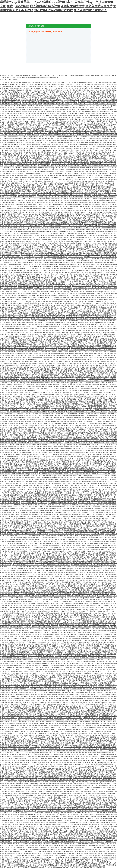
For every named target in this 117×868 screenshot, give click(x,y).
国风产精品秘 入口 (84, 731)
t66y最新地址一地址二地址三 (72, 511)
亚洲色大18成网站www (90, 150)
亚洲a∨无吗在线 (103, 100)
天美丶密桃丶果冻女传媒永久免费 (49, 555)
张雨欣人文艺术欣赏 (31, 265)
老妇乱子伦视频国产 (38, 421)
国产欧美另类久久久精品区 (61, 162)
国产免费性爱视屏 (36, 842)
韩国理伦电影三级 (22, 307)
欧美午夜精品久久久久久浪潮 (55, 315)
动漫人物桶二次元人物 (70, 739)
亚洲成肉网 (74, 276)
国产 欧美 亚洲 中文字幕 (37, 745)
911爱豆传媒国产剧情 (99, 454)
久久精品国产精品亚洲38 (49, 319)
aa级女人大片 (98, 352)
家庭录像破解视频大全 (8, 350)
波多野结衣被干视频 (66, 400)
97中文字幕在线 (72, 144)
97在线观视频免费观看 (73, 480)
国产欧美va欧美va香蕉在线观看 (25, 206)
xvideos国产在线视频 (76, 237)
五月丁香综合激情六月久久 (37, 280)
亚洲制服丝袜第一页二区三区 (13, 774)
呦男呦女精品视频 (77, 565)
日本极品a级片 (66, 113)
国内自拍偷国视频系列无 (80, 340)
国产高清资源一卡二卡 (46, 290)
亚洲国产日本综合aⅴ (25, 799)
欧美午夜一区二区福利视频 (101, 474)
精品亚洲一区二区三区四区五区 (91, 406)
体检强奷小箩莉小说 (75, 702)
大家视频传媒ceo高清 (105, 524)
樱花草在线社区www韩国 (45, 532)
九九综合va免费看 (41, 567)
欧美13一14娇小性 (78, 604)
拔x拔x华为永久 (7, 658)
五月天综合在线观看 (13, 741)
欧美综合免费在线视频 (106, 278)
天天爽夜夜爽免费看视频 (16, 607)
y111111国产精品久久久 (76, 392)
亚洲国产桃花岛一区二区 (10, 728)
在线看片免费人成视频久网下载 (46, 478)
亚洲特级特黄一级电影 (89, 313)
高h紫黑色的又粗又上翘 (36, 648)
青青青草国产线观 (100, 726)
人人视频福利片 (44, 474)
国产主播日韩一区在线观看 (84, 356)
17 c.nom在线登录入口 (7, 177)
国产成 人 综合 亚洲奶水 (91, 104)
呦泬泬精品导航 (7, 716)
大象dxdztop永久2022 (86, 735)
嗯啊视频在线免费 (63, 698)
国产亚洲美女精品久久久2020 (24, 834)
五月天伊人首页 (46, 210)
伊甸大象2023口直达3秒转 (50, 499)
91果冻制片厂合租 (96, 729)
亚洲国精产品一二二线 (67, 356)
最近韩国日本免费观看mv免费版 (55, 456)
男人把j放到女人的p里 (92, 819)
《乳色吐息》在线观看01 (28, 445)
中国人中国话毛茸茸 (66, 861)
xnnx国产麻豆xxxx (108, 241)
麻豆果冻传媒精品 (31, 588)
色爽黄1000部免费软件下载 (106, 602)
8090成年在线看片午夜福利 (96, 766)
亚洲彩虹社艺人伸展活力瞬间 (93, 253)
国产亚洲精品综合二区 (97, 857)
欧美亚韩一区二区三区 (87, 106)
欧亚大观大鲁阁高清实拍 (33, 815)
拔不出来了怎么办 (111, 305)
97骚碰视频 (62, 741)
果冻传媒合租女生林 (73, 456)
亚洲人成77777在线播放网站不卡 (67, 203)
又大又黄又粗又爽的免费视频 (53, 598)
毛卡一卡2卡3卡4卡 (18, 815)
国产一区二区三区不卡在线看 (26, 127)
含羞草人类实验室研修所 (98, 108)
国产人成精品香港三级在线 (25, 704)
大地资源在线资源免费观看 (65, 613)
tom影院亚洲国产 (14, 115)
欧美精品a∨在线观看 (91, 224)
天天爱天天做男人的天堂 (101, 542)
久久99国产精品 (85, 722)
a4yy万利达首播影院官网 (15, 522)
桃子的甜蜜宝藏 (37, 451)
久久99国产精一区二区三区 (55, 480)
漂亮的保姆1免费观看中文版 (58, 493)
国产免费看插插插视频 (30, 666)
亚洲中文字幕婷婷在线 (38, 336)
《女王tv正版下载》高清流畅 (31, 371)
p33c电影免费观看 (67, 332)
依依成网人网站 (98, 563)
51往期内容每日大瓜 (43, 222)
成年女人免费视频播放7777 (106, 855)
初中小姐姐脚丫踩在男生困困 (63, 201)
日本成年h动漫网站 (106, 720)
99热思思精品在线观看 (47, 507)
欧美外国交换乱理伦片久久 (80, 772)
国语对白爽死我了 (55, 863)
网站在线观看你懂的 (99, 112)
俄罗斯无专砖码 (107, 259)
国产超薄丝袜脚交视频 (74, 724)
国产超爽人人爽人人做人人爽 (43, 288)
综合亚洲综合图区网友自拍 (17, 276)
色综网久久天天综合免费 (108, 104)
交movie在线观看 (6, 385)
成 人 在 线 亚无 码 (43, 100)
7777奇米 (103, 315)
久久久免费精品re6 (71, 441)
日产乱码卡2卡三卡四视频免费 (32, 710)
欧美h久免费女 (104, 210)
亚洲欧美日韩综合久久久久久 (16, 629)
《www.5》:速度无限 (103, 294)
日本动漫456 (109, 317)
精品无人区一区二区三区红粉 (98, 476)
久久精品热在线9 (48, 158)
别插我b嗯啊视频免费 (45, 588)
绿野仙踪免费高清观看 (36, 636)
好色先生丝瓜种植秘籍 (108, 592)
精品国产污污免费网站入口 (58, 840)
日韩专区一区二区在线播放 (84, 152)
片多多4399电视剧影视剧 (83, 305)
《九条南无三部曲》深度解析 (95, 317)
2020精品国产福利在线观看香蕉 (72, 863)
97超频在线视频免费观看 (67, 842)
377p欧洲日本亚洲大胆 (98, 666)
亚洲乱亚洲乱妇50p (87, 580)
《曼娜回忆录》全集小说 (84, 507)
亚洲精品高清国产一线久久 (104, 398)
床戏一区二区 (91, 358)
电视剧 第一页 (66, 270)
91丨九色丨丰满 (98, 458)
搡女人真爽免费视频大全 (108, 689)
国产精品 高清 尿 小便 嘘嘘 (75, 317)
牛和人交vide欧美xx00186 (80, 282)
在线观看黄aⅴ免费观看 (34, 340)
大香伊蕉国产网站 (74, 491)
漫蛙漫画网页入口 (22, 449)
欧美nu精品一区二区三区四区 (92, 590)
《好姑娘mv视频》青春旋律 (48, 743)
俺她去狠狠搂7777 (100, 863)
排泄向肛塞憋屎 (62, 257)
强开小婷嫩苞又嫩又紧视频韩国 (58, 216)
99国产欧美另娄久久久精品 (86, 307)
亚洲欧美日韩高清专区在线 (88, 605)
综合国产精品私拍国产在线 (13, 666)
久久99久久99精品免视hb (68, 328)
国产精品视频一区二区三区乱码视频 (65, 749)
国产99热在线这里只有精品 (64, 148)
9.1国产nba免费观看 (12, 439)
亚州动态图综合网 (28, 830)
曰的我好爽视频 (74, 447)
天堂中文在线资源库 (75, 410)
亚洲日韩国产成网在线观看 (63, 489)
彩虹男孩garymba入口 (96, 323)
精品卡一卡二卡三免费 (11, 555)
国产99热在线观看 (81, 158)
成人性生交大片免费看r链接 (106, 598)
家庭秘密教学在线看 (41, 644)
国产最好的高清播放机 (28, 152)
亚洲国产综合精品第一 (17, 423)
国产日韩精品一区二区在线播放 (32, 323)
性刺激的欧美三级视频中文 (26, 106)
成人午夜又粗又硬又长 (49, 584)
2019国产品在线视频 (28, 838)
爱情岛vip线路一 (31, 148)
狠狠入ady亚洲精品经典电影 (24, 592)
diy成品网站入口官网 (36, 495)
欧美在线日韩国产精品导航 (9, 681)
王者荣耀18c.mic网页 (76, 429)
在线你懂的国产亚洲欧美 (65, 853)
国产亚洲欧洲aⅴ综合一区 (91, 576)
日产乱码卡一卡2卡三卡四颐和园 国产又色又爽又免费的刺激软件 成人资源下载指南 (74, 199)
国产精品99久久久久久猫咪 (86, 780)
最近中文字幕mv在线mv (62, 514)
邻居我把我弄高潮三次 (38, 582)
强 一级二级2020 (93, 439)
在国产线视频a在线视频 (90, 524)
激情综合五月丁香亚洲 (21, 88)
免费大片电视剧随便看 (63, 404)
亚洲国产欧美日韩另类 (31, 543)
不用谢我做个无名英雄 (46, 660)
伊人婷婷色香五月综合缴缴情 (13, 801)
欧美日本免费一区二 (97, 842)
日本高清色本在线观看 (30, 164)
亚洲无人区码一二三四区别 (73, 526)
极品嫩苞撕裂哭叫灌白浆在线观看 (103, 536)
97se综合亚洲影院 (65, 594)
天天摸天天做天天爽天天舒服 (34, 569)
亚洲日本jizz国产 (76, 514)
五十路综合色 (101, 791)
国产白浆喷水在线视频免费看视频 (38, 369)
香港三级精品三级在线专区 (81, 530)
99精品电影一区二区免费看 (46, 697)
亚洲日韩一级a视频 (66, 778)
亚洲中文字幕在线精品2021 (106, 522)
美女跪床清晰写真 (17, 786)
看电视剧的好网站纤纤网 (27, 526)
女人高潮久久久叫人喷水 (46, 166)
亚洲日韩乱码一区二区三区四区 (40, 449)
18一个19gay (14, 679)
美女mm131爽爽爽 (6, 121)
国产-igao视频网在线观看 (67, 811)
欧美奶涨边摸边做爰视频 (32, 671)
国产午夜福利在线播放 (88, 456)
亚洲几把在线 (41, 526)
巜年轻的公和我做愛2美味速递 (103, 495)
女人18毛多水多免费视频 (72, 220)
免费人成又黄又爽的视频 (29, 503)
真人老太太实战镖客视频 (35, 629)
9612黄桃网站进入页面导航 (55, 119)
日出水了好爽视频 (89, 838)
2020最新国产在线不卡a (89, 491)
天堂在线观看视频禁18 (43, 406)
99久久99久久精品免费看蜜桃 (92, 747)
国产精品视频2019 (28, 90)
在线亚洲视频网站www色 (98, 654)
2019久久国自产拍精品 (27, 753)
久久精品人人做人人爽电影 (40, 803)
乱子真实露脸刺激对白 (81, 185)
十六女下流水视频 (58, 135)
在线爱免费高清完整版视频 (90, 321)
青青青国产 (86, 90)
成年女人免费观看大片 (10, 799)
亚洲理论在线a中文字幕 (38, 578)
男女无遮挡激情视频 (84, 509)
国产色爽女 (107, 503)
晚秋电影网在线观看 (80, 451)
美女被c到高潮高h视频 (96, 141)
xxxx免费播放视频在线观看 (80, 290)
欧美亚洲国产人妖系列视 (8, 321)
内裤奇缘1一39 (9, 129)
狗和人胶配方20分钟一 (79, 423)
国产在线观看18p (89, 216)
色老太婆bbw (80, 206)
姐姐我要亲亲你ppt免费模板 (85, 379)
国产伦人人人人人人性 (49, 410)
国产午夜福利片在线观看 (17, 580)
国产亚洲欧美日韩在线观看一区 (43, 387)
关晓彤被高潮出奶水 (84, 559)
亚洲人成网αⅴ (78, 148)
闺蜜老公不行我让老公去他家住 (19, 863)
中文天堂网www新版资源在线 (20, 673)
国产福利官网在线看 (15, 482)
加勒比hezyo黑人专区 (22, 336)
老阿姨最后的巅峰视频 (80, 571)
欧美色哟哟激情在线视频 (29, 514)
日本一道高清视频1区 (31, 733)
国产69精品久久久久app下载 (100, 472)
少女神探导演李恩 (24, 803)
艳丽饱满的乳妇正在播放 (36, 441)
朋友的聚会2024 (96, 208)
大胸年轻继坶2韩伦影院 (33, 712)
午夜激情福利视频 (11, 286)
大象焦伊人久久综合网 (77, 611)
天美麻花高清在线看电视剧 (40, 708)
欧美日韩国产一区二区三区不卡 (70, 745)
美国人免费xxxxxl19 (69, 398)
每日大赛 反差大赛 (104, 607)
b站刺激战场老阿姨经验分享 (84, 726)
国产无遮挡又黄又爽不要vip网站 (62, 633)
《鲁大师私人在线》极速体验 (43, 573)
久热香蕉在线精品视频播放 (65, 528)
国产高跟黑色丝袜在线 (33, 410)
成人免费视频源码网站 (13, 193)
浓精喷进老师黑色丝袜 (74, 590)
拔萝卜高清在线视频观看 (99, 648)
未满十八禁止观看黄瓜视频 (29, 609)
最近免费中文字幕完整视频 (11, 706)
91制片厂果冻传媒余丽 (99, 830)
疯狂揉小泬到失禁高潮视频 (46, 327)
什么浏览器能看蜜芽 (25, 144)
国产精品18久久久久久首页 (105, 307)
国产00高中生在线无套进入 (17, 135)
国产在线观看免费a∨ (54, 375)
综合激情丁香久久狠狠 (33, 795)
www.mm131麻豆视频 (69, 834)
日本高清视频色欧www (73, 313)
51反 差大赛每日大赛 (71, 735)
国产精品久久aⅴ (75, 675)
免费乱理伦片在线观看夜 (18, 435)
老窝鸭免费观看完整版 (30, 778)
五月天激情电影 (46, 371)
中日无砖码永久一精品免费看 (25, 390)
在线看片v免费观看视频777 (41, 245)
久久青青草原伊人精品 (44, 195)
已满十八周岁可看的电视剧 (64, 693)
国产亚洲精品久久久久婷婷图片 (20, 788)
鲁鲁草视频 (107, 323)
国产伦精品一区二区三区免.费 (61, 177)
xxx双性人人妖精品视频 (96, 664)
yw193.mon (32, 650)
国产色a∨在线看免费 (108, 102)
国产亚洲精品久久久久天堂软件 (28, 638)
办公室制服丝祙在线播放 (51, 571)
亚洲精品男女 (109, 187)
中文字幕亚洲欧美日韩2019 (9, 793)
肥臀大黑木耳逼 (97, 778)
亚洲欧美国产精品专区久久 (83, 146)
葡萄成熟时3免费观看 (40, 497)
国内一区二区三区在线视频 (96, 288)
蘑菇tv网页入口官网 (85, 495)
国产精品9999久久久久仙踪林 (103, 687)
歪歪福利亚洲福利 (61, 518)
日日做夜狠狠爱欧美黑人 (73, 576)
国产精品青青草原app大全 (61, 243)
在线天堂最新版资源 (102, 815)
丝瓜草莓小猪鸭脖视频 (19, 340)
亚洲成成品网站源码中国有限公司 (96, 412)
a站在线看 (74, 294)
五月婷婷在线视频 (67, 501)
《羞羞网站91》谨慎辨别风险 (51, 330)
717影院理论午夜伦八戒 (34, 538)
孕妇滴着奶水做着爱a (12, 542)
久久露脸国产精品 (98, 263)
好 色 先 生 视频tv (32, 183)
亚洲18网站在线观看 (21, 648)
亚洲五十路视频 (68, 687)
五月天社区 (92, 598)
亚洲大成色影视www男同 (80, 793)
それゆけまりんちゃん (88, 675)
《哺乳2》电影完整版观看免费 (82, 594)
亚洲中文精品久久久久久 (101, 633)
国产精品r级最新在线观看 (35, 536)
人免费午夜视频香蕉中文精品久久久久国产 (73, 431)
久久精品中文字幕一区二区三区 (37, 216)
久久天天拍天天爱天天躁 (44, 390)
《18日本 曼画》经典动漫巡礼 (37, 737)
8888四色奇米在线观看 (96, 708)
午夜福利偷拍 (82, 497)
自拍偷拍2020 (11, 456)
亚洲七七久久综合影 (48, 462)
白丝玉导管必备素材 (84, 445)
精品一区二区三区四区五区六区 (100, 662)
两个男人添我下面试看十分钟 (75, 582)
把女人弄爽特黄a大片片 (84, 280)
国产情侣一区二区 (19, 146)
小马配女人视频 (80, 553)
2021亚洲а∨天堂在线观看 (33, 356)
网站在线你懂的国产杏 (27, 241)
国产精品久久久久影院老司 (60, 542)
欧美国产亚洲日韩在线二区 (60, 296)
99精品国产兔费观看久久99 (31, 416)
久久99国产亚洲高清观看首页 (81, 786)
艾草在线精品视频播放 (27, 379)
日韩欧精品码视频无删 (48, 671)
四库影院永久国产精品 (30, 667)
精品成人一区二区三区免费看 (53, 251)
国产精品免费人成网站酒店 (37, 119)
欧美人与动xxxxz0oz (95, 704)
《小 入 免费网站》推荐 (21, 850)
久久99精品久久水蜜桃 (30, 789)
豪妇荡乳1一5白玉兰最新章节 (41, 604)
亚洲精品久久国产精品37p (88, 658)
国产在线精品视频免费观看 (11, 100)
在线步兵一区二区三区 (64, 112)
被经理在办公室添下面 (86, 375)
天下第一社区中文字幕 (83, 92)
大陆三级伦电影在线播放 (73, 205)
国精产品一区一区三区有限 (56, 181)
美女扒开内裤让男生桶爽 (101, 594)
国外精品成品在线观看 (39, 181)
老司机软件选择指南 (48, 627)
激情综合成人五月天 (46, 489)
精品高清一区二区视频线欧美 (57, 640)
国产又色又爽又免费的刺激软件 (46, 379)
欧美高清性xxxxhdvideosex (69, 495)
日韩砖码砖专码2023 (81, 193)
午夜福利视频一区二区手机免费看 (21, 851)
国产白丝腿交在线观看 (105, 824)
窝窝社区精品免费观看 (91, 483)
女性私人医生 (77, 112)
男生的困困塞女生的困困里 (39, 468)
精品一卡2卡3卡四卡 (86, 261)
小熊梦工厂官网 (90, 683)
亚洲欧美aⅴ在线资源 (77, 414)
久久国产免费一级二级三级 (62, 561)
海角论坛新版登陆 (79, 201)
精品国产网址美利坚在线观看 (100, 92)
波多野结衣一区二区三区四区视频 (64, 859)
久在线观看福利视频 (90, 602)
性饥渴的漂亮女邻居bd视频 (95, 168)
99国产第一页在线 (109, 848)
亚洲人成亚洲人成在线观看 (80, 96)
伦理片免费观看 (26, 412)
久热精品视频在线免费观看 (41, 354)
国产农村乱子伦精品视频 (33, 305)
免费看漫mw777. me (104, 491)
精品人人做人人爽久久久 (64, 373)
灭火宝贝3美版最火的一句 (38, 88)
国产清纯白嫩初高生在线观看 (12, 642)
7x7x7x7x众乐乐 (108, 394)
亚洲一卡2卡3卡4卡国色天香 (99, 282)
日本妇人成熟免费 (69, 129)
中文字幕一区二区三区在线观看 (23, 669)
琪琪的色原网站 (42, 482)
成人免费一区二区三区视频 (80, 162)
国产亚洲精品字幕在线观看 (101, 652)
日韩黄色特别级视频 (64, 729)
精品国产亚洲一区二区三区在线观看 (57, 689)
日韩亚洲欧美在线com (87, 117)
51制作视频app (46, 795)
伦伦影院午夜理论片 (85, 144)
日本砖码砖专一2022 (49, 239)
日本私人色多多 (30, 615)
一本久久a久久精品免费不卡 (54, 735)
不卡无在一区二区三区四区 (15, 356)
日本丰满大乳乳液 (40, 170)
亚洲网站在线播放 (50, 681)
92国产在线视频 (28, 480)
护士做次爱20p (39, 729)
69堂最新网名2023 (44, 177)
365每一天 (48, 782)
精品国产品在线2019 (108, 383)
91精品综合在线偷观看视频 (13, 150)
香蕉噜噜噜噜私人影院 (53, 822)
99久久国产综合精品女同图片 (49, 607)
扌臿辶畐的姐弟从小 (62, 830)
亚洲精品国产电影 (91, 84)
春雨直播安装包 (56, 398)
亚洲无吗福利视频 (25, 735)
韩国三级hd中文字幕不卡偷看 (50, 755)
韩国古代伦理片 (43, 102)
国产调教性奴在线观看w (45, 764)
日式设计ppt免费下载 (82, 844)
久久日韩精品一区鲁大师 (68, 540)
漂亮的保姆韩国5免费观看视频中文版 (28, 210)
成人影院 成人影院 (64, 662)
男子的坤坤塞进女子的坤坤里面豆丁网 (52, 230)
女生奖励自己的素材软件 (108, 179)
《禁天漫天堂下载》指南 (103, 505)
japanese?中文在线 (11, 518)
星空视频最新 (87, 112)
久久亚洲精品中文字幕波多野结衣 (52, 154)
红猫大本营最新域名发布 (81, 133)
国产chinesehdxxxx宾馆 (31, 489)
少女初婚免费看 (10, 127)
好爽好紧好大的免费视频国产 (18, 232)
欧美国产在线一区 (10, 855)
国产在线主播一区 (41, 241)
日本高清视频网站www (100, 743)
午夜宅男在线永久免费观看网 (38, 551)
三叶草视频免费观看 (72, 402)
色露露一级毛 (68, 536)
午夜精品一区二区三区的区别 (55, 826)
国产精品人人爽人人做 (54, 578)
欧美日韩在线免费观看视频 (27, 141)
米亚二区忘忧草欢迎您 (85, 433)
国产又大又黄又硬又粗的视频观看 (30, 805)
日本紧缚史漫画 (5, 824)
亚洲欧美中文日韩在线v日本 (26, 561)
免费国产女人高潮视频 (106, 369)
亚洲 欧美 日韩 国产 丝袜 (101, 218)
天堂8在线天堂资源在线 (99, 460)
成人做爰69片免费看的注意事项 (67, 172)
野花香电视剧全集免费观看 (28, 439)
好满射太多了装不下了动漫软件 (46, 350)
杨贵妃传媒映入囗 (8, 206)
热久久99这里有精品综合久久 (21, 451)
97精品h (47, 296)
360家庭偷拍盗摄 (96, 499)
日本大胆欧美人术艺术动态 (25, 623)
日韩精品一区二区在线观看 (13, 762)
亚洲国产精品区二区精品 (49, 431)
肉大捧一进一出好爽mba (82, 528)
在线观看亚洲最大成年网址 (27, 718)
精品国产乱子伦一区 (76, 216)
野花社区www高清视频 (50, 846)
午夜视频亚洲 (110, 133)
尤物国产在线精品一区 (11, 530)
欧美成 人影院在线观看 (79, 222)
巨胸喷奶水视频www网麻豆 (9, 805)
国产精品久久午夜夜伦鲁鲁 (27, 195)
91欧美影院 (74, 361)
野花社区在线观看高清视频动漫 (105, 642)
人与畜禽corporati (91, 416)
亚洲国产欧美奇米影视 (20, 392)
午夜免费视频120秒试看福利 (75, 230)
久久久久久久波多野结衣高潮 (100, 762)
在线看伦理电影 (56, 245)
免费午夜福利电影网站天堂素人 (88, 303)
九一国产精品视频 (50, 123)
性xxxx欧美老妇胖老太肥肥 (102, 538)
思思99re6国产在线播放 (93, 861)
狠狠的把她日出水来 (39, 144)
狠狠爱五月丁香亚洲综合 (92, 776)
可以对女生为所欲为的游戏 (25, 633)
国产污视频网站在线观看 (19, 342)
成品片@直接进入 (60, 718)
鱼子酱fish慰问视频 (18, 305)
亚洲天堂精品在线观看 (43, 317)
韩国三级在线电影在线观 (61, 214)
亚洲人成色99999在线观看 (93, 693)
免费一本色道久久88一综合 (41, 358)
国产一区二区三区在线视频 (82, 268)
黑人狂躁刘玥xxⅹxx (54, 646)
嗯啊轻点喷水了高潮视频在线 (89, 532)
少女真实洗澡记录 (89, 764)
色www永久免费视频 (87, 325)
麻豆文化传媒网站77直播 (22, 259)
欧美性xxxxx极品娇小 (52, 127)
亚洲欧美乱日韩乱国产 (16, 677)
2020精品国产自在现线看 (94, 175)
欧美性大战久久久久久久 (61, 867)
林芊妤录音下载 (105, 121)
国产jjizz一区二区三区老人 (45, 311)
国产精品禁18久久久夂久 (35, 693)
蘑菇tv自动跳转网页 (36, 286)
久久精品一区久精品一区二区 (97, 760)
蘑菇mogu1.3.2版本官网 (71, 251)
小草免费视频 (30, 563)
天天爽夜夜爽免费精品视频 (47, 193)
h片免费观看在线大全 (80, 94)
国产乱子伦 (60, 141)
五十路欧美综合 (93, 549)
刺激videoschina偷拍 (90, 189)
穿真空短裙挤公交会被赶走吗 (39, 454)
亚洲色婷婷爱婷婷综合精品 (68, 617)
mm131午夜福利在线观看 (25, 770)
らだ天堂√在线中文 (73, 658)
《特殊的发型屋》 (28, 247)
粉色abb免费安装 (103, 150)
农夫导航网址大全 (83, 540)
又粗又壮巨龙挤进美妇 (87, 815)
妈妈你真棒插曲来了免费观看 (81, 627)
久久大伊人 (105, 625)
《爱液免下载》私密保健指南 (92, 309)
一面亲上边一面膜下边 (16, 487)
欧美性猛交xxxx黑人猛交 (62, 383)
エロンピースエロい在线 (28, 491)
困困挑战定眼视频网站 (93, 383)
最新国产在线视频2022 (105, 631)
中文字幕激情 (46, 125)
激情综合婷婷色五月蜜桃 (65, 557)
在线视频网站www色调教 (78, 698)
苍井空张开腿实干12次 (57, 445)
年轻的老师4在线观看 (86, 203)
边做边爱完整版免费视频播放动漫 (25, 714)
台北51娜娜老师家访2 (50, 139)
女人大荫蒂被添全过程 (37, 92)
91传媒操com (93, 789)
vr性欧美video (101, 456)
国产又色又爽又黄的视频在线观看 (35, 646)
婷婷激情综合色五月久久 (46, 596)
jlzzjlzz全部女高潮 (21, 584)
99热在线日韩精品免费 (57, 338)
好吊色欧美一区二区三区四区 (10, 234)
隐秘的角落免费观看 (107, 728)
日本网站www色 (66, 282)
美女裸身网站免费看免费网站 (68, 743)
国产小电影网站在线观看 (10, 365)
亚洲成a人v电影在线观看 (26, 780)
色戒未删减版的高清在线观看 (62, 795)
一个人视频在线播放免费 (64, 94)
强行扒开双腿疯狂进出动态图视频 (46, 780)
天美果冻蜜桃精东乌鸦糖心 (96, 813)
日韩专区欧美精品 (71, 102)
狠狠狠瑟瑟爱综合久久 (34, 418)
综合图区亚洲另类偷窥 (89, 631)
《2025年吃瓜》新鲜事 (37, 574)
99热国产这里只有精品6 (62, 218)
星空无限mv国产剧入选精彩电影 (14, 201)
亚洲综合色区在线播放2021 (77, 371)
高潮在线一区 (55, 189)
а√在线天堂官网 (79, 759)
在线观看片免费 (9, 274)
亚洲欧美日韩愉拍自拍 (46, 168)
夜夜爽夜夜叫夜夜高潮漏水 (17, 131)
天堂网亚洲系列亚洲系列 (28, 819)
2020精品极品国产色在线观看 (15, 795)
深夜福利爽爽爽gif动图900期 (30, 741)
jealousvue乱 (105, 543)
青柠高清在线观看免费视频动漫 (93, 205)
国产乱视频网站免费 (104, 582)
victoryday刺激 (103, 193)
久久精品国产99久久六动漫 (42, 191)
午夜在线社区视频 (20, 702)
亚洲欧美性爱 (34, 253)
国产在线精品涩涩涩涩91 (78, 121)
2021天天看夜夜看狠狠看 (79, 615)
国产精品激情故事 (64, 139)
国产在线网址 (24, 420)
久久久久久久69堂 (55, 534)
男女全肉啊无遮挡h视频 (78, 482)
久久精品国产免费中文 (103, 330)
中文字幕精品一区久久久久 (27, 311)
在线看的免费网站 (43, 445)
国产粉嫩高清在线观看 (11, 224)
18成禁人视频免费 (44, 398)
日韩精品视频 (25, 578)
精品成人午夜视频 (52, 545)
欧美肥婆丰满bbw (46, 836)
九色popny (16, 609)
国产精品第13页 (48, 619)
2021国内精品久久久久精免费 (79, 390)
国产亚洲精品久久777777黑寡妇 (88, 836)
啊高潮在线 (92, 677)
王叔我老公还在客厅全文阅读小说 (99, 183)
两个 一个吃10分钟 (51, 348)
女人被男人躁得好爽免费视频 (82, 458)
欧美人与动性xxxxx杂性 (105, 681)
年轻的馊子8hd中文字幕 (47, 94)
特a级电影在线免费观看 (38, 652)
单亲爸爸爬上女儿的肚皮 (18, 179)
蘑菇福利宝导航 (7, 389)
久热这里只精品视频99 (33, 757)
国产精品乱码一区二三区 (64, 437)
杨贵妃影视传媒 (56, 580)
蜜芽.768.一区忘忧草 (64, 664)
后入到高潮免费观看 (93, 423)
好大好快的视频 (62, 410)
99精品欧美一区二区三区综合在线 (78, 737)
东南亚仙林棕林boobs (39, 113)
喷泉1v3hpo (92, 791)
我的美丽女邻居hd (43, 576)
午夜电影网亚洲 (24, 755)
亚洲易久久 (7, 478)
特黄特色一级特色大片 (14, 220)
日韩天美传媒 (77, 104)
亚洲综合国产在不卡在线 (87, 569)
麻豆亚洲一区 (27, 387)
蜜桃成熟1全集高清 (68, 534)
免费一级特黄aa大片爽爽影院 (75, 623)
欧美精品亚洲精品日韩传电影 (87, 834)
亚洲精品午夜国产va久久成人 (23, 332)
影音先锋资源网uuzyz (108, 423)
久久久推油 (75, 113)
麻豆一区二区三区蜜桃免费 (25, 261)
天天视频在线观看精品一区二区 (81, 218)
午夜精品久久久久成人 (82, 534)
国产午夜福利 (94, 390)
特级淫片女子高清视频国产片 (65, 158)
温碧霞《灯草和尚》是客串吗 (19, 822)
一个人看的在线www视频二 (91, 640)
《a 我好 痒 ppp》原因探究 (105, 358)
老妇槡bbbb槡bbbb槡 (101, 123)
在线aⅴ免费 (25, 636)
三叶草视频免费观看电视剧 (11, 143)
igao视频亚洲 (12, 311)
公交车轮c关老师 (64, 710)
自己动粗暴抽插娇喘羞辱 (43, 563)
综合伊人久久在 (41, 549)
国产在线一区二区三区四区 (79, 363)
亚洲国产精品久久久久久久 (46, 491)
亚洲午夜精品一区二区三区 (83, 400)
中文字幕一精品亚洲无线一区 (31, 143)
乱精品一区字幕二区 (95, 636)
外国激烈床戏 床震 (64, 232)
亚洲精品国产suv (105, 483)
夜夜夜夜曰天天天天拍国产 (11, 513)
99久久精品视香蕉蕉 (93, 543)
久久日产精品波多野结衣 (48, 853)
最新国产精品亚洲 (6, 590)
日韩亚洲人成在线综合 (71, 344)
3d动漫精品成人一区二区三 (66, 379)
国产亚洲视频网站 (46, 135)
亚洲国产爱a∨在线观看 (65, 208)
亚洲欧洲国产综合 (71, 396)
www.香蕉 (41, 778)
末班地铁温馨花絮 (90, 596)
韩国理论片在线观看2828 (102, 433)
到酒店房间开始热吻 (18, 528)
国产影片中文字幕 (59, 776)
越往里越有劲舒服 (86, 154)
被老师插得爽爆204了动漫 (74, 573)
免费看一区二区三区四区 (10, 567)
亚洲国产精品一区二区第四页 (51, 416)
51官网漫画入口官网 (26, 724)
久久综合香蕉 (111, 830)
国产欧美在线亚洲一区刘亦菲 (10, 594)
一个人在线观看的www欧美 (41, 625)
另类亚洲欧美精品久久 (22, 334)
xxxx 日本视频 (99, 613)
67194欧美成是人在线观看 (35, 689)
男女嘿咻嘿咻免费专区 (109, 551)
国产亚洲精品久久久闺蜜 (65, 123)
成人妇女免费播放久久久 (62, 619)
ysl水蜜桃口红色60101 (28, 513)
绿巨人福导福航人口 (37, 687)
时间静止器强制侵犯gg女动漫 (103, 669)
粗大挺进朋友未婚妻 (92, 385)
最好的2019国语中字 (9, 623)
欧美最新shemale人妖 (99, 144)
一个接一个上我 (92, 650)
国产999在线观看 (104, 224)
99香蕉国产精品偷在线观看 (50, 757)
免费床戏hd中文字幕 (64, 472)
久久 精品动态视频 (13, 420)
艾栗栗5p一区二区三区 (69, 555)
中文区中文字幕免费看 (43, 267)
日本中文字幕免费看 (55, 420)
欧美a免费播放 (75, 348)
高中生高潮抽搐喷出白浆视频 (80, 232)
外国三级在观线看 (23, 652)
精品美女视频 (8, 88)
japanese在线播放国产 (39, 530)
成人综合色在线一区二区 (94, 230)
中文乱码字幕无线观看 (99, 786)
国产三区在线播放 (22, 425)
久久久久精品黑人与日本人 (9, 644)
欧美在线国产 (73, 509)
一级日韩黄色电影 (68, 636)
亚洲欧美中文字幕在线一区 (107, 348)
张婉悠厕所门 (78, 764)
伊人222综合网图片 (33, 759)
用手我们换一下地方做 (22, 338)
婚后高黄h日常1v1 (61, 301)
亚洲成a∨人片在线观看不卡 (56, 855)
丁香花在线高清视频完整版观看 (17, 654)
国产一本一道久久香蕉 (24, 456)
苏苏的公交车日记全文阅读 (73, 259)
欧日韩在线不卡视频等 (82, 654)
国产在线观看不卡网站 (35, 662)
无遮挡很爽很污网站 (62, 292)
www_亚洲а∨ (96, 528)
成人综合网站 (98, 356)
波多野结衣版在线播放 (104, 675)
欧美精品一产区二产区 (58, 642)
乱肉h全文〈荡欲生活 (57, 505)
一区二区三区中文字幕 (106, 156)
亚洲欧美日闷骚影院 (39, 824)
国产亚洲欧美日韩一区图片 (34, 540)
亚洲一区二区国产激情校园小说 (63, 460)
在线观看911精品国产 (86, 840)
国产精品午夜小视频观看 (99, 501)
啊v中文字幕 (8, 272)
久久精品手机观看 (46, 313)
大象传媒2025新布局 (72, 505)
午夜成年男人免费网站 (102, 635)
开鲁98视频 (73, 542)
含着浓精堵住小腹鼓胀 (65, 768)
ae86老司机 (9, 249)
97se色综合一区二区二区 (32, 476)
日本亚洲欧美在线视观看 (102, 113)
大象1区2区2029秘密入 (76, 706)
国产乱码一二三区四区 (85, 646)
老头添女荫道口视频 (65, 160)
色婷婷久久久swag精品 (57, 102)
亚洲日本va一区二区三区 (44, 561)
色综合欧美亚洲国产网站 (75, 381)
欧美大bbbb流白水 (109, 590)
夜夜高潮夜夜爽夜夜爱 (28, 706)
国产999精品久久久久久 (80, 664)
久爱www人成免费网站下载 (36, 807)
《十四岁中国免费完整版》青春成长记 (43, 509)
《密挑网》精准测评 (72, 125)
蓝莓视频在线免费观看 (41, 332)
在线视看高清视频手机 (48, 557)
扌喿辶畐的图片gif (45, 638)
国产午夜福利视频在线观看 (45, 292)
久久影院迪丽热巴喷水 (90, 234)
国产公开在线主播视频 (53, 270)
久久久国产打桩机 (50, 257)
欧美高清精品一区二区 (107, 439)
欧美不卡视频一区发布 (14, 433)
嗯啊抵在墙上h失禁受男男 (50, 774)
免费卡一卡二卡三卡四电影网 (81, 286)
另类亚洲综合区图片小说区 (81, 561)
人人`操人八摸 (82, 328)
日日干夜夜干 (33, 398)
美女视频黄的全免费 (57, 427)
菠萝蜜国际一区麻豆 (15, 826)
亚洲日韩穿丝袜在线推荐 (97, 247)
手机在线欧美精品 (93, 137)
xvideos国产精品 (88, 567)
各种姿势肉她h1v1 (6, 850)
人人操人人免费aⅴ (97, 557)
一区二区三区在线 (38, 296)
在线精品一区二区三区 (16, 646)
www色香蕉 (97, 520)
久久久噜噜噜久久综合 (8, 307)
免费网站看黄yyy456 (104, 189)
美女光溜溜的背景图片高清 (81, 697)
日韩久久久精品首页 (65, 547)
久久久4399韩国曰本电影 (91, 427)
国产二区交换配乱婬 (75, 602)
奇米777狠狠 (79, 720)
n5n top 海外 (32, 361)
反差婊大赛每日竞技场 (13, 503)
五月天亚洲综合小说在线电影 (72, 274)
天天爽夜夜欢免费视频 (55, 117)
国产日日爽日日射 (59, 573)
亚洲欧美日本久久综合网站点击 (59, 516)
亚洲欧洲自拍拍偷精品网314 (84, 613)
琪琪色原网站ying (66, 604)
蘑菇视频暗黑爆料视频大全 (105, 764)
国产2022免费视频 (77, 177)
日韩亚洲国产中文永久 (78, 710)
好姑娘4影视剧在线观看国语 (12, 102)
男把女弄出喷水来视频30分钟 (94, 206)
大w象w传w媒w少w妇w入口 (68, 635)
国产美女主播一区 (47, 84)
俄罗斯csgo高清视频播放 (31, 110)
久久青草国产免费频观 (78, 365)
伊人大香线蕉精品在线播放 (52, 820)
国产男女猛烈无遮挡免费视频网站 (89, 102)
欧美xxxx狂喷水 (35, 334)
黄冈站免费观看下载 (40, 751)
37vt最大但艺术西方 (109, 175)
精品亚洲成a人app (63, 691)
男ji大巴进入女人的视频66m (81, 404)
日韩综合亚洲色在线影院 (96, 698)
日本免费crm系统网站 (22, 236)
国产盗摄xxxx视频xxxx (11, 491)
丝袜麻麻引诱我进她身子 (55, 443)
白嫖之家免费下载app (51, 617)
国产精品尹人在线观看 (104, 596)
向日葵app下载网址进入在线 (22, 840)
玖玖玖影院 (73, 836)
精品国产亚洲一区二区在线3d (100, 638)
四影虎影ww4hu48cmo (14, 162)
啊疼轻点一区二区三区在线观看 (19, 617)
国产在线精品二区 (75, 98)
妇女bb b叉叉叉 (109, 356)
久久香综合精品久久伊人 (62, 588)
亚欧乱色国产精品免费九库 (97, 846)
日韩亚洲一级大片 (98, 245)
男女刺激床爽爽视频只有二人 (97, 226)
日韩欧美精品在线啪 (102, 106)
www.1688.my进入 (60, 84)
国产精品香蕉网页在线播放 (54, 536)
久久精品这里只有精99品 (37, 284)
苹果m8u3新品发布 (8, 454)
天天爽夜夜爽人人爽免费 (29, 193)
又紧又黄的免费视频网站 (43, 704)
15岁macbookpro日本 (106, 755)
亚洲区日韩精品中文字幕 (56, 385)
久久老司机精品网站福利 (12, 377)
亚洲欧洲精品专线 (91, 470)
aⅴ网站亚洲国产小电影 (86, 851)
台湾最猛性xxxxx (75, 278)
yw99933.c (11, 584)
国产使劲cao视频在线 (55, 850)
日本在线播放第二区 (44, 580)
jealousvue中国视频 (71, 700)
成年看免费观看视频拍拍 (86, 267)
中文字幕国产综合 (44, 164)
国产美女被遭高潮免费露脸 (67, 780)
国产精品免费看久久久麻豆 (103, 706)
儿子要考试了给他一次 (8, 425)
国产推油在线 (53, 272)
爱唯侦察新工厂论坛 (90, 741)
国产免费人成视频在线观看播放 (25, 828)
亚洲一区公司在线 (25, 181)
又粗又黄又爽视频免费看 (74, 741)
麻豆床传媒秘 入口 (78, 387)
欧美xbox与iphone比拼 (97, 811)
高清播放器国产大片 (91, 389)
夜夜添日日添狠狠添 (94, 160)
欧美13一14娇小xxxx (7, 592)
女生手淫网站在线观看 (60, 389)
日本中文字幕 (110, 844)
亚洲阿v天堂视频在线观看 (66, 319)
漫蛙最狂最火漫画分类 (95, 712)
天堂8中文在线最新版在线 (56, 412)
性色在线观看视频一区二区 (41, 363)
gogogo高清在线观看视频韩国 (66, 791)
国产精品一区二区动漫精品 (54, 722)
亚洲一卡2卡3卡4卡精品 (55, 280)
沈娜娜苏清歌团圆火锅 (76, 464)
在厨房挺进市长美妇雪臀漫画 (13, 414)
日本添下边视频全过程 (34, 571)
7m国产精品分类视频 (37, 236)
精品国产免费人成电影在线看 (33, 175)
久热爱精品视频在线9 (34, 263)
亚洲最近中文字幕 (63, 429)
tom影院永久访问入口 (23, 402)
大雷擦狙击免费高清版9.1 (23, 354)
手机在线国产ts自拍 (12, 731)
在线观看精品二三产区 (24, 447)
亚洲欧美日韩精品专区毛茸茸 (61, 222)
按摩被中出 (87, 195)
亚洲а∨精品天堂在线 (53, 421)
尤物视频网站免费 (33, 98)
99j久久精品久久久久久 (38, 443)
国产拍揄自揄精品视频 (96, 396)
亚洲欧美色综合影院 (100, 203)
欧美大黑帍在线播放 (37, 832)
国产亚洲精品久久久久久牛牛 (65, 507)
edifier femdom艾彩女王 (8, 381)
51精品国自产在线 (101, 117)
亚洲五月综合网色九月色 (42, 381)
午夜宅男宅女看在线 (48, 476)
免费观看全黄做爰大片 (38, 861)
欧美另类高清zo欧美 (52, 745)
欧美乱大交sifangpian (25, 189)
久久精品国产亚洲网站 (92, 338)
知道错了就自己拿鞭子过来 (92, 733)
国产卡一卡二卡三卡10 (106, 389)
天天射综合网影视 (93, 115)
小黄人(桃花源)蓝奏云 (67, 92)
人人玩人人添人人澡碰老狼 (65, 156)
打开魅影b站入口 (100, 580)
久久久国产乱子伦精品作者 (88, 607)
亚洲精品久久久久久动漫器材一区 (91, 848)
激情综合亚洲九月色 (58, 367)
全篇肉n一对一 (71, 559)
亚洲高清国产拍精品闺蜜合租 (21, 708)
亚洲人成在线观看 (52, 861)
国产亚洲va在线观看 (92, 623)
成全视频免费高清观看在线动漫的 (86, 156)
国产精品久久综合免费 (26, 644)
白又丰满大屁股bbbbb (91, 573)
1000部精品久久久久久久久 (16, 156)
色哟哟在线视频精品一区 (19, 268)
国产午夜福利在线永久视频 (36, 299)
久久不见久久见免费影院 (45, 218)
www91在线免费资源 (7, 338)
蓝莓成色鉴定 (39, 731)
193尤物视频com (20, 166)
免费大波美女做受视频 (31, 691)
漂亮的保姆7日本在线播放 (101, 805)
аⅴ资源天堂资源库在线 (68, 421)
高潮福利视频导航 (76, 243)
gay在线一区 (15, 720)
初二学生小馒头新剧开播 (12, 429)
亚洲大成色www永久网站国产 (26, 697)
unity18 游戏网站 (82, 791)
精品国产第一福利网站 (89, 466)
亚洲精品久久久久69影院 (21, 92)
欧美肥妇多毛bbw (79, 861)
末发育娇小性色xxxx (25, 113)
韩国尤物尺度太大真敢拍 (31, 507)
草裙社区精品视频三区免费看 (79, 685)
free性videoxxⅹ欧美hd (70, 297)
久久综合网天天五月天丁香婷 (83, 768)
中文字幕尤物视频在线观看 (30, 853)
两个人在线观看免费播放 (8, 352)
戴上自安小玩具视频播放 (49, 741)
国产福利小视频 (29, 257)
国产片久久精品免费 (12, 861)
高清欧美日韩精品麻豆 (25, 729)
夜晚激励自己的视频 (31, 596)
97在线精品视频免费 (78, 797)
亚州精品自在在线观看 (56, 551)
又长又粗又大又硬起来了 (89, 348)
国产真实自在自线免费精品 (61, 563)
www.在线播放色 (88, 526)
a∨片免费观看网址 (70, 652)
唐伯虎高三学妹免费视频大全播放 (56, 464)
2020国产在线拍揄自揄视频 (97, 158)
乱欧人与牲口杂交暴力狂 (67, 629)
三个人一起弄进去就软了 (30, 472)
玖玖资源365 (12, 700)
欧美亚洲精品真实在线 (45, 859)
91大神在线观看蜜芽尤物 (77, 175)
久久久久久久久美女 (28, 460)
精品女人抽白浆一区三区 (31, 150)
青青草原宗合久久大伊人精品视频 (82, 449)
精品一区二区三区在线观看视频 (64, 377)
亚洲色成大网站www (21, 598)
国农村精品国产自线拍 (50, 842)
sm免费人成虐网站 (68, 805)
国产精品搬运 (75, 588)
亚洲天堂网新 (112, 319)
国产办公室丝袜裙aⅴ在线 (106, 604)
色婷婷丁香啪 (14, 445)
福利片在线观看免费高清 (59, 175)
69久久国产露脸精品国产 (78, 667)
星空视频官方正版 (60, 559)
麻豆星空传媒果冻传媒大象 (69, 607)
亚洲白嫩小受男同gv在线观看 (61, 115)
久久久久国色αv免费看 (104, 578)
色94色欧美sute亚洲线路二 (51, 435)
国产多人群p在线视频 (98, 697)
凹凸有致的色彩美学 (19, 759)
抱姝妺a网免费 (63, 237)
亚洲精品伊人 (43, 503)
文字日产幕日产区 (64, 348)
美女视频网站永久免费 (85, 617)
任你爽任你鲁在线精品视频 (50, 844)
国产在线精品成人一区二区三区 (24, 716)
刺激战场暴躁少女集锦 (10, 141)
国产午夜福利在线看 (32, 230)
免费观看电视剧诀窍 (50, 433)
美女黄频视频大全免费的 (78, 867)
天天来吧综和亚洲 (55, 799)
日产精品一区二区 (36, 673)
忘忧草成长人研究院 (9, 346)
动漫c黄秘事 (27, 245)
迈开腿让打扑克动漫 (76, 695)
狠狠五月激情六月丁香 (45, 867)
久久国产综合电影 (11, 294)
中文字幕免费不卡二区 (50, 857)
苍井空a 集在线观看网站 (84, 545)
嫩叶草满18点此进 (30, 222)
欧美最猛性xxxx (21, 431)
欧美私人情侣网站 (90, 336)
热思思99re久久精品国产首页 (47, 352)
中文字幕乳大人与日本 (52, 540)
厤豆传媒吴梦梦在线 (13, 228)
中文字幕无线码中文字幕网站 (88, 369)
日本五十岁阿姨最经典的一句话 (18, 398)
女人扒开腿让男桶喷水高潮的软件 (29, 844)
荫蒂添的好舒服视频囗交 (65, 263)
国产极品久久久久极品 (49, 586)
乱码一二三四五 (7, 714)
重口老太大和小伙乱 (25, 191)
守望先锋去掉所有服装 (94, 249)
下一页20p (83, 251)
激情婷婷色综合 (83, 141)
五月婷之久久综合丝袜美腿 (93, 197)
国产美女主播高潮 (76, 689)
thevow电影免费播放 (19, 586)
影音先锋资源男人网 (62, 108)
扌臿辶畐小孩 (70, 809)
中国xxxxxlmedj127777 (57, 474)
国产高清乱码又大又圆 (44, 96)
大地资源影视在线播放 (70, 503)
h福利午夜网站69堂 (18, 848)
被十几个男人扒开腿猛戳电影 (51, 522)
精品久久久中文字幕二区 (18, 98)
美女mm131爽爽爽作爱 (108, 451)
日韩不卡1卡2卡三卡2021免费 (83, 123)
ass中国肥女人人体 (82, 789)
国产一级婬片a (61, 733)
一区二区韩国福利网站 (53, 299)
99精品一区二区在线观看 (52, 495)
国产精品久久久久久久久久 (82, 489)
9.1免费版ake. (76, 174)
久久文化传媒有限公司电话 (91, 724)
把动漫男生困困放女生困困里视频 (24, 427)
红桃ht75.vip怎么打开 (38, 309)
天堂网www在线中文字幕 (64, 146)
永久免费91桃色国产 (101, 152)
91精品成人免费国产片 (46, 667)
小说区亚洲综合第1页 (14, 859)
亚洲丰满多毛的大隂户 (28, 594)
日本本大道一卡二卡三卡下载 (93, 359)
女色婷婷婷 (6, 571)
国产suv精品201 (25, 728)
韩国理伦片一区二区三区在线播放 (18, 836)
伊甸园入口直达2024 (97, 478)
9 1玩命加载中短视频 (23, 278)
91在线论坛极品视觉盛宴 (21, 842)
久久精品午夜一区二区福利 (91, 228)
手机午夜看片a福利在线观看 (62, 340)
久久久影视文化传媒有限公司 (61, 449)
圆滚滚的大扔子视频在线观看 (45, 518)
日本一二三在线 (7, 216)
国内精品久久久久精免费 (84, 805)
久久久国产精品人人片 (46, 268)
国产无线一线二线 (81, 813)
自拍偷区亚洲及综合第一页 (40, 259)
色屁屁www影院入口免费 (23, 516)
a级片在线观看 (29, 493)
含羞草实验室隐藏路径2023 (20, 117)
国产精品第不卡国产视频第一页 (37, 664)
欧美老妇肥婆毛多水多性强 (105, 336)
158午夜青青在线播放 (67, 844)
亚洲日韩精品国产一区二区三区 (16, 536)
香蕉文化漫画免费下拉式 (45, 559)
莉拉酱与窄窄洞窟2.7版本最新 (77, 164)
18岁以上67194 (89, 706)
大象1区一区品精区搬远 (21, 400)
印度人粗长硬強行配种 (67, 305)
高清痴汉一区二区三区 (92, 387)
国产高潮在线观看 (82, 319)
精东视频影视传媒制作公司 (62, 524)
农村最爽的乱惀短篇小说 (108, 119)
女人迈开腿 (56, 96)
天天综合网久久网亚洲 (31, 487)
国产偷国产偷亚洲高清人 (10, 394)
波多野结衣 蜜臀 (80, 609)
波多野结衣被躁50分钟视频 (97, 94)
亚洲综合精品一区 (8, 662)
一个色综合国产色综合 (22, 468)
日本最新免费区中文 (45, 392)
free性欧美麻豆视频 (57, 708)
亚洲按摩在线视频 (33, 135)
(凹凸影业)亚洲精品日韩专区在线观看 (26, 94)
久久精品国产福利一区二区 (90, 220)
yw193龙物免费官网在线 (109, 381)
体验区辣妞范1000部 (25, 282)
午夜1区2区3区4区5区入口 (104, 110)
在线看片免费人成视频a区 (63, 311)
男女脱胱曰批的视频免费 (12, 602)
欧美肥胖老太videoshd (24, 700)
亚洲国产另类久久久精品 (101, 850)
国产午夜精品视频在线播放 (31, 642)
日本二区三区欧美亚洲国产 (19, 551)
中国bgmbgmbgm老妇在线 (46, 148)
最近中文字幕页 (22, 545)
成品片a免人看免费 (27, 685)
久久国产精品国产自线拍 (17, 462)
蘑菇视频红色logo (17, 671)
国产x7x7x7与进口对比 (80, 681)
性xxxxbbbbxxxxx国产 (21, 348)
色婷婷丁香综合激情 (10, 421)
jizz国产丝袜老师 (50, 613)
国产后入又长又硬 (10, 288)
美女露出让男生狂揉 (109, 803)
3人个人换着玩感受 (40, 851)
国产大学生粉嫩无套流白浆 (65, 553)
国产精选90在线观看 (96, 822)
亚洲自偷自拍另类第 (55, 468)
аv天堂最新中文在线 (38, 82)
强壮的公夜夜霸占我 (83, 799)
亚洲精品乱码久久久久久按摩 (61, 770)
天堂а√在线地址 (78, 483)
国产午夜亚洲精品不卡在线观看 (106, 379)
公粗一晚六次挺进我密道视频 (75, 367)
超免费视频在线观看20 (44, 501)
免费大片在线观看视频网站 (43, 685)
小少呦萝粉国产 (7, 820)
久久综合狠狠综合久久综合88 (105, 297)
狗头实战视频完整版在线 (28, 96)
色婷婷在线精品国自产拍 (105, 373)
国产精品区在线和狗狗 (50, 451)
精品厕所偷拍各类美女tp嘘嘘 (79, 350)
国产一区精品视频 (85, 245)
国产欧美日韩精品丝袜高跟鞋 (37, 621)
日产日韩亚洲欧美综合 (28, 501)
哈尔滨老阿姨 (86, 181)
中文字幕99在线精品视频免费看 (34, 315)
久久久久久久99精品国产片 (100, 131)
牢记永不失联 (92, 681)
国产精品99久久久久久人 (54, 466)
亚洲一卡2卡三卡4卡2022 (73, 119)
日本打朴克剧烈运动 (18, 499)
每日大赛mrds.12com (101, 296)
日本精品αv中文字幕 (54, 530)
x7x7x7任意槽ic (35, 747)
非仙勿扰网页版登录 (53, 851)
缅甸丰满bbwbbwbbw (49, 768)
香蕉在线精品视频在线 (87, 505)
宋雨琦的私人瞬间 (58, 638)
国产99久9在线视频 (13, 367)
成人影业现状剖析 (58, 106)
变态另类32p (49, 131)
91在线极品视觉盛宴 (12, 809)
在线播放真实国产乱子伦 (70, 815)
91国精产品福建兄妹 (81, 625)
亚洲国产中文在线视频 (22, 760)
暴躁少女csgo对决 (91, 604)
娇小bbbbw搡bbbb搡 (19, 683)
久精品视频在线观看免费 (46, 784)
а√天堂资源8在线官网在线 (36, 131)
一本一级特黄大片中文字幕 (68, 307)
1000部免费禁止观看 (97, 270)
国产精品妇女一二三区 (14, 507)
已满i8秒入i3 (46, 356)
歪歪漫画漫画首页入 (85, 474)
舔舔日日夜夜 (66, 365)
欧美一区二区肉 (32, 166)
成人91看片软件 (48, 286)
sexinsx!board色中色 (22, 485)
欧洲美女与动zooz (54, 282)
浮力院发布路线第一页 (78, 139)
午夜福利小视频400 (47, 334)
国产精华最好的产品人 (59, 342)
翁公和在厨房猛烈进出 (106, 425)
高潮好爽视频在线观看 (104, 745)
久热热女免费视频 (10, 449)
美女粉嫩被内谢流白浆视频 (27, 172)
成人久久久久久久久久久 (70, 299)
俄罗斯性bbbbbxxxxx (76, 838)
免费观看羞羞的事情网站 (24, 112)
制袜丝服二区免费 (84, 127)
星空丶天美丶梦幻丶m (104, 480)
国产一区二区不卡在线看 (103, 267)
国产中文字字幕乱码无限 (23, 358)
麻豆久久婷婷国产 (19, 563)
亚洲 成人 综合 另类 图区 (90, 210)
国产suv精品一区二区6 (27, 813)
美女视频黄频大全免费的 (96, 497)
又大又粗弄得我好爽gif (33, 84)
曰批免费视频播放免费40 (65, 193)
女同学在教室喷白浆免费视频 (99, 377)
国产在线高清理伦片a (76, 197)
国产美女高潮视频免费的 (8, 652)
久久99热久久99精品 (71, 551)
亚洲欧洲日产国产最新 (13, 685)
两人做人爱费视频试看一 (18, 768)
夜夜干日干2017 (15, 187)
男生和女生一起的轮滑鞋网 (18, 600)
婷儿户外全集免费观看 (39, 375)
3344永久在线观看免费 (76, 224)
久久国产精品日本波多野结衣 (93, 239)
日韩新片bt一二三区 (57, 408)
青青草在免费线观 (75, 150)
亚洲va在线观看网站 (37, 160)
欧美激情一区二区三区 (91, 257)
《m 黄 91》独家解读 (89, 820)
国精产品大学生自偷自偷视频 (62, 247)
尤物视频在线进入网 (49, 263)
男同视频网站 (27, 826)
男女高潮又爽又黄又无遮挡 (97, 656)
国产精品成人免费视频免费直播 (93, 644)
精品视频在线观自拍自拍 (21, 249)
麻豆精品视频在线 (94, 332)
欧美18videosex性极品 (7, 236)
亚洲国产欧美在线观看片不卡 (56, 144)
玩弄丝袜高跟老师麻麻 (35, 297)
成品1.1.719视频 (31, 580)
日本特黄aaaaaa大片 (16, 406)
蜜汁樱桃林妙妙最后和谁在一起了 (27, 660)
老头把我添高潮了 (11, 470)
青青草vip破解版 (103, 313)
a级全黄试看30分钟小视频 (76, 346)
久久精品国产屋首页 (104, 416)
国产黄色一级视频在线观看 (32, 762)
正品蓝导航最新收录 (85, 574)
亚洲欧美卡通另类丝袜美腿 (58, 706)
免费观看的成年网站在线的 (13, 164)
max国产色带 (83, 361)
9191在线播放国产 (95, 625)
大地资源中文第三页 (100, 443)
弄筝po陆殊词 (49, 236)
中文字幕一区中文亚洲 (63, 423)
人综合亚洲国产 (108, 693)
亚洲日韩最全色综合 (47, 786)
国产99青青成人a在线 (96, 859)
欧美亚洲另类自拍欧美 (14, 613)
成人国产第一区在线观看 (34, 226)
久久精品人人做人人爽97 (67, 545)
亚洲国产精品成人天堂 (13, 838)
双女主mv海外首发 (40, 365)
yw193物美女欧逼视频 (13, 323)
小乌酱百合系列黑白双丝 (41, 505)
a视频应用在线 (101, 569)
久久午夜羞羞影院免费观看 (80, 662)
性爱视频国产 (32, 791)
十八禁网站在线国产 (13, 559)
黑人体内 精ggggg (51, 232)
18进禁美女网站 (92, 164)
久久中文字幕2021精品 (60, 195)
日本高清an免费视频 (81, 782)
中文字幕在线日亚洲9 (64, 359)
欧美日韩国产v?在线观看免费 (20, 160)
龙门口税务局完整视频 (88, 480)
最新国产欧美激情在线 (104, 677)
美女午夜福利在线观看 (23, 82)
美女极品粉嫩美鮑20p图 (19, 441)
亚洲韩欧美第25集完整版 (93, 292)
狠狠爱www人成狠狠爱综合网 (59, 439)
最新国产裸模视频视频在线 (83, 263)
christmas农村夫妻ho (46, 683)
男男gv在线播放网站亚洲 (82, 501)
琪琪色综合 (55, 356)
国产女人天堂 (41, 270)
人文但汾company (107, 770)
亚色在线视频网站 (71, 762)
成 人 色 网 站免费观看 (99, 195)
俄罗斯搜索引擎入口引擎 (72, 621)
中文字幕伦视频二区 (36, 123)
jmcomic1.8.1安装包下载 (102, 420)
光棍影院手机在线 (96, 679)
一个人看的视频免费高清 (52, 726)
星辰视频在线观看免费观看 (99, 691)
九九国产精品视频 (98, 305)
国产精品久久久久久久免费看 (54, 396)
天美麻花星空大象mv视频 (56, 751)
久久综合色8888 (19, 611)
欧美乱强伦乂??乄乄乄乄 (65, 82)
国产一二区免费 (9, 166)
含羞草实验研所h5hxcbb (73, 354)
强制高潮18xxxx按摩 (7, 760)
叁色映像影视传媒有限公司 (44, 753)
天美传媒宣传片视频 (85, 743)
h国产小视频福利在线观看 (11, 208)
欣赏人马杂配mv (55, 137)
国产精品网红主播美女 (62, 414)
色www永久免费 (66, 755)
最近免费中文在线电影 (31, 635)
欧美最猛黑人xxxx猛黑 (33, 423)
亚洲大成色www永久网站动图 (12, 168)
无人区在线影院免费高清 (50, 712)
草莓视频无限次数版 (51, 160)
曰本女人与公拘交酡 (74, 640)
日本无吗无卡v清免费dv (92, 381)
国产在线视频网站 (57, 267)
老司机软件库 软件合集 (53, 807)
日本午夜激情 (51, 549)
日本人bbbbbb (104, 274)
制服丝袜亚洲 (24, 253)
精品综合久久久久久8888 (28, 542)
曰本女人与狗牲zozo (10, 780)
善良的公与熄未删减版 (97, 133)
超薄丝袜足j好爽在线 (100, 545)
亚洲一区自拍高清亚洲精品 (75, 819)
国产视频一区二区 (21, 662)
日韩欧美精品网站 (64, 294)
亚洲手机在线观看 (26, 363)
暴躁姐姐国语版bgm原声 (10, 534)
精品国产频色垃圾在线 (37, 348)
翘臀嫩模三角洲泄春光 (94, 251)
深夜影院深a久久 (8, 615)
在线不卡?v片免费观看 (43, 106)
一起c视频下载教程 (17, 824)
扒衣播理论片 (46, 249)
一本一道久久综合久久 (105, 718)
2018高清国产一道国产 (11, 253)
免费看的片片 (46, 367)
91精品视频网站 (49, 720)
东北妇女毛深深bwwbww (48, 679)
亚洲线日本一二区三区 (17, 410)
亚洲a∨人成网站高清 (79, 828)
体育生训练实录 (25, 137)
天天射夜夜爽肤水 (30, 270)
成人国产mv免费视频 (44, 817)
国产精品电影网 (25, 861)
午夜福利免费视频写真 (54, 336)
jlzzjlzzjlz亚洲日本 (86, 408)
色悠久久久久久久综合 (70, 88)
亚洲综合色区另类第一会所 (63, 764)
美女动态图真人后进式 (20, 722)
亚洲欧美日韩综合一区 (58, 164)
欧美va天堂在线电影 (39, 228)
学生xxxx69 (12, 447)
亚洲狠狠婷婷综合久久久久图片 (22, 865)
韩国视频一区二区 (30, 811)
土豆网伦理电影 (56, 406)
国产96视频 (24, 367)
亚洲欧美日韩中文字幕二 (12, 514)
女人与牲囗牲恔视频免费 (106, 789)
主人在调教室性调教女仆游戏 (78, 518)
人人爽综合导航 (105, 695)
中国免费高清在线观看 (14, 214)
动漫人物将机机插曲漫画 (91, 274)
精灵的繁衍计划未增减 (73, 513)
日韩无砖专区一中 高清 (66, 226)
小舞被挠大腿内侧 (71, 826)
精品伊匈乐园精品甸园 (14, 328)
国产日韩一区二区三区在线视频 (58, 197)
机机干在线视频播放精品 (71, 321)
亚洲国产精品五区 (44, 801)
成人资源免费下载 (59, 313)
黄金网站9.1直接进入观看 (69, 851)
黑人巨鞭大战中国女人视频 (37, 855)
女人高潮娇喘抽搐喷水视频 (9, 452)
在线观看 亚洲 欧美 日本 (78, 191)
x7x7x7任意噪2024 (102, 468)
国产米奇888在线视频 (28, 396)
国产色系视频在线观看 (45, 793)
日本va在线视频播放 (73, 187)
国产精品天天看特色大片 (22, 309)
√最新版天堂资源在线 (55, 321)
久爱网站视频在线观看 (55, 497)
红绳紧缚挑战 (14, 96)
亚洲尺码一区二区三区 (77, 292)
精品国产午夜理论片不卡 (32, 330)
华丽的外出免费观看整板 (91, 689)
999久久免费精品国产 (44, 819)
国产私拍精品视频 (82, 143)
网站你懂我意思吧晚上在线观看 (59, 482)
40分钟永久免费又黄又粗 (31, 328)
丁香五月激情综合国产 (61, 390)
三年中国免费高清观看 (40, 447)
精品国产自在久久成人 (85, 542)
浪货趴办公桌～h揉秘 (63, 361)
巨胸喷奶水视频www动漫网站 (27, 524)
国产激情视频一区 (104, 702)
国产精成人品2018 (53, 865)
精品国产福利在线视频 (50, 226)
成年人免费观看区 (64, 772)
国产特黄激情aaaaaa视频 (73, 803)
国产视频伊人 (54, 813)
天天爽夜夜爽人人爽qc (102, 375)
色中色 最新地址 (100, 567)
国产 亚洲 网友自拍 (15, 764)
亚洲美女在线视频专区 (28, 553)
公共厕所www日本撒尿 (50, 325)
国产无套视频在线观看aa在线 (91, 803)
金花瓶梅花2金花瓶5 (18, 226)
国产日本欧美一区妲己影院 (37, 545)
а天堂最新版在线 (55, 332)
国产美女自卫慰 (10, 770)
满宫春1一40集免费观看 (94, 553)
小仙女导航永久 (75, 296)
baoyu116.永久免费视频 (66, 766)
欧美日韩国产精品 (82, 859)
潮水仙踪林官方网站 (91, 429)
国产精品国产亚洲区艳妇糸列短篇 (55, 569)
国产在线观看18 (27, 162)
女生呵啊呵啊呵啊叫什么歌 (16, 230)
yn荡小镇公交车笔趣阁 (41, 255)
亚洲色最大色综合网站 (73, 181)
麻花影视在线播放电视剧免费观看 (73, 416)
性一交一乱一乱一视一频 (38, 640)
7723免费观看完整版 (58, 402)
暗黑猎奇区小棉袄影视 (47, 528)
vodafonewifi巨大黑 (109, 629)
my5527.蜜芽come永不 (49, 698)
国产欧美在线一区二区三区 (11, 255)
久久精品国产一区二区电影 (99, 290)
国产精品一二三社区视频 (45, 718)
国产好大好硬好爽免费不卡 (61, 191)
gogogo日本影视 (73, 569)
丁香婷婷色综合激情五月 (55, 652)
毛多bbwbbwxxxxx (38, 735)
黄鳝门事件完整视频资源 (86, 739)
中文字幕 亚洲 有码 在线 (93, 346)
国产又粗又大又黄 (101, 739)
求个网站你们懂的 (61, 491)
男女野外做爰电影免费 (97, 265)
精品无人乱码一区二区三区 (41, 700)
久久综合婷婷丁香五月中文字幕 (60, 174)
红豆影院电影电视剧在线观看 (53, 297)
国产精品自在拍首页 (13, 458)
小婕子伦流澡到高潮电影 (61, 836)
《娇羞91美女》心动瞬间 (84, 129)
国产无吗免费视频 (76, 239)
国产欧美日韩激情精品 (94, 394)
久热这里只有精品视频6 (8, 604)
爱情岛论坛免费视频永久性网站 (72, 336)
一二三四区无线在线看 (13, 267)
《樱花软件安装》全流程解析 (12, 789)
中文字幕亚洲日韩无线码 (81, 478)
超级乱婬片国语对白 (51, 307)
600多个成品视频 (102, 683)
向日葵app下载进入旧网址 (74, 644)
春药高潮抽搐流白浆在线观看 (96, 371)
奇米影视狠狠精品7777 (58, 90)
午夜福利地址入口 (45, 342)
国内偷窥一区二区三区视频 (46, 361)
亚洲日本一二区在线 (12, 753)
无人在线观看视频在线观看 (83, 633)
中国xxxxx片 (39, 185)
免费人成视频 (33, 392)
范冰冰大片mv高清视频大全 (13, 245)
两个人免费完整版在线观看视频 (33, 613)
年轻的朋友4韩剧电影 (34, 586)
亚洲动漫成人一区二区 (65, 586)
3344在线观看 (19, 615)
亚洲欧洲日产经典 (108, 301)
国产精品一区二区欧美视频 (52, 485)
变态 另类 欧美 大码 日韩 (69, 646)
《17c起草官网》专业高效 (17, 538)
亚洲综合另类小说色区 (93, 797)
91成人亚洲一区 (89, 177)
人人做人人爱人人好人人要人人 (19, 408)
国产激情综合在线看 (64, 584)
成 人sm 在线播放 (63, 98)
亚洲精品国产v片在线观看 (56, 567)
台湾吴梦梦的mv (14, 379)
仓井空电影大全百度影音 (108, 232)
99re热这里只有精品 (39, 520)
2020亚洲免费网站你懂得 (25, 197)
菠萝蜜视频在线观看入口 (32, 522)
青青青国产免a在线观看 (80, 247)
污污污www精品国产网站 (61, 276)
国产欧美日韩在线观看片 (32, 627)
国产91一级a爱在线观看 (105, 466)
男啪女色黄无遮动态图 (67, 499)
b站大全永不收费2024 (27, 115)
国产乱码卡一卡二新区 (16, 315)
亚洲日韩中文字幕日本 (55, 654)
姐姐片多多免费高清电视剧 (60, 121)
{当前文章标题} (13, 79)
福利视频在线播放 (21, 274)
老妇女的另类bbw (27, 751)
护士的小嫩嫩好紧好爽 (55, 88)
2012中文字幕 (93, 193)
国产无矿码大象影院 (35, 598)
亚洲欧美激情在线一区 (79, 115)
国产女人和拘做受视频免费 (82, 536)
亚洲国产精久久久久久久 (44, 276)
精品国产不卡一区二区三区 (82, 778)
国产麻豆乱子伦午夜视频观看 (16, 369)
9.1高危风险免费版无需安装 (46, 437)
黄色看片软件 (5, 551)
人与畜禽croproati (91, 582)
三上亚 (96, 278)
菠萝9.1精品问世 (83, 677)
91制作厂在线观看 (40, 480)
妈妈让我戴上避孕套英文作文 (33, 139)
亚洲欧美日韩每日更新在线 (81, 679)
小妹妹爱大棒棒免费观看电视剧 (40, 121)
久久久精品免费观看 (88, 98)
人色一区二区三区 (92, 755)
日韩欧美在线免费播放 (13, 520)
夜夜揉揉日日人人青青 (76, 389)
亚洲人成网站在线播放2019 (9, 181)
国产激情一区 (16, 371)
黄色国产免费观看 (46, 487)
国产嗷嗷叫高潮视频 (78, 770)
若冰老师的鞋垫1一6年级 (84, 520)
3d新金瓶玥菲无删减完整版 (73, 427)
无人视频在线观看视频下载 (85, 398)
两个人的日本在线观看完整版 (102, 400)
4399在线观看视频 (107, 332)
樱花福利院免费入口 (37, 303)
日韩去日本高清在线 (32, 565)
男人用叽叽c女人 (38, 456)
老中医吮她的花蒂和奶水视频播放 (56, 648)
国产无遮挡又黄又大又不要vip (12, 667)
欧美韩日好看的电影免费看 (98, 795)
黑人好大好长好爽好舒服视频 (80, 691)
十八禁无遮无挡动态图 (89, 354)
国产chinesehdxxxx (44, 666)
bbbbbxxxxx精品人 (34, 367)
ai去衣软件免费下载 (63, 239)
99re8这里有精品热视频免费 (63, 288)
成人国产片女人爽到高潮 (86, 757)
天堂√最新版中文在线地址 (16, 239)
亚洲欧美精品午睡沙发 (70, 179)
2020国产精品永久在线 (101, 125)
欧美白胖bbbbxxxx (50, 729)
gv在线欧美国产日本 (78, 383)
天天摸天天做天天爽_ (54, 739)
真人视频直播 (87, 119)
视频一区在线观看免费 (66, 625)
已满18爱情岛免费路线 (29, 187)
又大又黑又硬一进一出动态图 (65, 206)
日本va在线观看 (99, 435)
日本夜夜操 (7, 582)
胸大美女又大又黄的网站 (34, 301)
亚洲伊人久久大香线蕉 (43, 90)
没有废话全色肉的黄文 (41, 470)
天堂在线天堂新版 (20, 299)
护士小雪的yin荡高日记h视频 (31, 377)
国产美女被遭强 (83, 396)
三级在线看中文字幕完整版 (80, 729)
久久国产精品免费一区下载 (37, 274)
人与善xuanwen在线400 (26, 470)
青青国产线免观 (12, 113)
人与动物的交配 (34, 679)
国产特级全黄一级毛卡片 (84, 421)
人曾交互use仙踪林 (34, 584)
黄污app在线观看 (89, 584)
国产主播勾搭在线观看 (95, 503)
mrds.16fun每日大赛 (85, 179)
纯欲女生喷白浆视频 (52, 778)
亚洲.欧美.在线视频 (16, 175)
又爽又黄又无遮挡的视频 (53, 511)
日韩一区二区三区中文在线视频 (71, 824)
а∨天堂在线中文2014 (86, 443)
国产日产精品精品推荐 (29, 359)
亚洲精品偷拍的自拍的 (29, 218)
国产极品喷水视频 (92, 201)
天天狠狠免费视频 (84, 648)
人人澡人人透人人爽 (16, 493)
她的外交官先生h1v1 (70, 497)
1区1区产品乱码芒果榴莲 (92, 788)
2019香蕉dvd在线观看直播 (59, 838)
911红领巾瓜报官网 (43, 152)
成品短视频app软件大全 (18, 183)
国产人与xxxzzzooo (38, 389)
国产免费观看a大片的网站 (40, 788)
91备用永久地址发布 (41, 493)
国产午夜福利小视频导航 (48, 543)
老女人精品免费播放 (25, 452)
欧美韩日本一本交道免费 (38, 117)
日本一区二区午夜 (60, 168)
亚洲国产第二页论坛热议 (43, 633)
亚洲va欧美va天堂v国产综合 (78, 846)
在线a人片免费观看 (40, 344)
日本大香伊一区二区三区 (85, 435)
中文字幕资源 (91, 578)
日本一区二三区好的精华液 (28, 555)
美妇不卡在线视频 (25, 530)
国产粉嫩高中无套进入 (62, 615)
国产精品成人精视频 (93, 315)
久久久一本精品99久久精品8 (47, 359)
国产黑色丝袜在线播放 (71, 443)
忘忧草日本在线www (90, 718)
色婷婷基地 (40, 396)
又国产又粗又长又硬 (10, 464)
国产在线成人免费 (90, 342)
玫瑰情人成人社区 (40, 133)
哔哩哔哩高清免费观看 (67, 265)
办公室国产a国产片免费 (84, 538)
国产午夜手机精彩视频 (71, 605)
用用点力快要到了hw (72, 751)
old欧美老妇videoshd (96, 185)
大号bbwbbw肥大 (28, 739)
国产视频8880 (107, 230)
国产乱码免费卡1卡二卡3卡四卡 (102, 181)
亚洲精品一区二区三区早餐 (53, 179)
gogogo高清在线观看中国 (40, 516)
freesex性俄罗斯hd (84, 762)
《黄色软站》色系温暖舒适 (13, 387)
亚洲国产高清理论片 (72, 135)
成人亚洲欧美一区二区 (28, 720)
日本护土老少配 (58, 220)
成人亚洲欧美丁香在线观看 (106, 832)
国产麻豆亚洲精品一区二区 (59, 278)
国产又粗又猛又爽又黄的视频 (16, 404)
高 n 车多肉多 (46, 642)
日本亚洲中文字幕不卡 (10, 174)
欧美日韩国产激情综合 (105, 84)
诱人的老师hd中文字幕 (72, 327)
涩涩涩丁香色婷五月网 (18, 664)
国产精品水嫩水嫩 (66, 571)
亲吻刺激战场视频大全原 (107, 549)
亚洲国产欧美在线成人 (46, 253)
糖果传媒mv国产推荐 (109, 208)
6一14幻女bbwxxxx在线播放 (35, 605)
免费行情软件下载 (69, 280)
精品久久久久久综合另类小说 (100, 826)
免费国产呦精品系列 (27, 208)
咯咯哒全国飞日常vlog (11, 867)
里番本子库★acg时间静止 (89, 100)
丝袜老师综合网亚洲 (58, 125)
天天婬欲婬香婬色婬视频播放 (25, 350)
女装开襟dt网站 (72, 433)
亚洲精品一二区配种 (68, 152)
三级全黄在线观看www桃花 (55, 582)
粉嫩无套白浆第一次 (104, 834)
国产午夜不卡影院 (93, 749)
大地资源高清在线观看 (16, 330)
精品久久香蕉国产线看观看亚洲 (69, 86)
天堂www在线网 (77, 359)
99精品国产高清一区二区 (74, 776)
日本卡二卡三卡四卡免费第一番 (47, 811)
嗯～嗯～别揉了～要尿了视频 (85, 330)
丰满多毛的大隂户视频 (29, 859)
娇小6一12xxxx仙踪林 (59, 650)
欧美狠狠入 (96, 179)
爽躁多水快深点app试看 (30, 177)
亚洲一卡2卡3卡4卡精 (35, 656)
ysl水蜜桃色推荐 (48, 104)
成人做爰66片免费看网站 (83, 673)
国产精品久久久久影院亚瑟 (26, 549)
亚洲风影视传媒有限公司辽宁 (23, 658)
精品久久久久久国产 (15, 416)
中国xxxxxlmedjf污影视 (35, 325)
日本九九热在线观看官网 (89, 588)
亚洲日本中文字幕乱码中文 (49, 86)
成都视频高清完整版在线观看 (27, 352)
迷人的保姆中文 (55, 152)
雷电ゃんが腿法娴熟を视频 (83, 687)
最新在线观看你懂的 (77, 214)
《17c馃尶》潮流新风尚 (18, 693)
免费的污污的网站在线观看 (56, 631)
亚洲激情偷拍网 (68, 654)
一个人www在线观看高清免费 (21, 625)
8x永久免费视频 (63, 350)
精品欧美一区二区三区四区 (47, 156)
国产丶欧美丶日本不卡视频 (53, 687)
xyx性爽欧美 (50, 133)
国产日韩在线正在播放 (93, 255)
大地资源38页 (52, 664)
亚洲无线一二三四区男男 (91, 243)
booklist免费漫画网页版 (72, 100)
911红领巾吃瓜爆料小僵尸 (60, 249)
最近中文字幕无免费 (40, 865)
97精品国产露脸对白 (9, 656)
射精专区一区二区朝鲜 (89, 824)
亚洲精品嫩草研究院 (37, 760)
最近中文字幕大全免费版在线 (67, 352)
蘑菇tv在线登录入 (72, 666)
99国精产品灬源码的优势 (32, 125)
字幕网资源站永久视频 (64, 681)
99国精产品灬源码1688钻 (101, 507)
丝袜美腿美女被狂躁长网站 (13, 480)
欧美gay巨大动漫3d (14, 710)
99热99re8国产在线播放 (96, 363)
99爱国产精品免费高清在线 (45, 615)
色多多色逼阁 (10, 373)
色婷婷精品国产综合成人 (95, 853)
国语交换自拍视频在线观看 (43, 658)
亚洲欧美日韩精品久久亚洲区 (72, 420)
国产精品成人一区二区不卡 (36, 600)
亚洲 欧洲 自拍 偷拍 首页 (29, 602)
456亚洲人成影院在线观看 (20, 313)
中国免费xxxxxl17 (96, 737)
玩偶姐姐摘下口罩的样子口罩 (67, 669)
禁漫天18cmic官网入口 (10, 718)
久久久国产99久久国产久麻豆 (81, 454)
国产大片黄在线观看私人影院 (45, 830)
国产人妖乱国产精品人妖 (12, 218)
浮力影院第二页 (13, 817)
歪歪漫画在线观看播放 (37, 400)
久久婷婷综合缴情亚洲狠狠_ (40, 338)
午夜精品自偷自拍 (49, 673)
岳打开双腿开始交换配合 (52, 323)
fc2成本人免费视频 (81, 636)
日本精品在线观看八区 (92, 414)
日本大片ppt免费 (103, 685)
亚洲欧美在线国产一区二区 (103, 851)
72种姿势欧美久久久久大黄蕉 (22, 505)
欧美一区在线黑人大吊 (13, 152)
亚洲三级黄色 (65, 323)
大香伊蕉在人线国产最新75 (63, 483)
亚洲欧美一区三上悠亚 (97, 844)
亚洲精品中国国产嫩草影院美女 (44, 373)
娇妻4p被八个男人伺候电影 (67, 857)
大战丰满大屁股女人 (36, 485)
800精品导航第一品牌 (37, 782)
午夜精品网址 (96, 268)
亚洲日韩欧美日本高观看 (94, 452)
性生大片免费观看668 (81, 586)
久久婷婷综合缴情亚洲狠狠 (76, 168)
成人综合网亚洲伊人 (84, 485)
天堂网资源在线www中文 (11, 363)
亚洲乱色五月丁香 (6, 840)
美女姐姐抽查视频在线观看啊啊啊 (32, 726)
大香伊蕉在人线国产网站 (46, 212)
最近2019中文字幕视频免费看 (18, 284)
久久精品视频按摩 (62, 656)
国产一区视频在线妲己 (72, 154)
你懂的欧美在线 (88, 863)
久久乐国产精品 (58, 828)
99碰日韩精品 (14, 509)
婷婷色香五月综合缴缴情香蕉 (39, 346)
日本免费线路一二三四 (70, 574)
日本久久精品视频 (82, 170)
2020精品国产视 (107, 249)
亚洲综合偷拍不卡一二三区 (93, 619)
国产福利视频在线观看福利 (63, 268)
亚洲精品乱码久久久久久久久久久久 (76, 753)
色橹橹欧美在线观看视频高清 (96, 482)
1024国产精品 (69, 720)
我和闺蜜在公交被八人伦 (10, 735)
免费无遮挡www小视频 (28, 317)
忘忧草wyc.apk (24, 640)
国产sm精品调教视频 (35, 158)
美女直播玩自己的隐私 (45, 214)
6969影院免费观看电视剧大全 (59, 592)
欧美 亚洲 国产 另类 (87, 296)
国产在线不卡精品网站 (62, 131)
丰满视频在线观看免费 (47, 565)
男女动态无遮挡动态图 (99, 627)
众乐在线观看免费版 (68, 170)
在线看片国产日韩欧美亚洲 (63, 104)
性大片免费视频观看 (59, 187)
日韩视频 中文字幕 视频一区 (27, 212)
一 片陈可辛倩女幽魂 (29, 482)
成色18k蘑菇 (65, 452)
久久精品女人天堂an (21, 280)
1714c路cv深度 (95, 592)
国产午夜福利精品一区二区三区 (63, 782)
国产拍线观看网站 (63, 611)
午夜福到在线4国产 (18, 565)
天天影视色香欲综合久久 (90, 716)
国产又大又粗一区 (88, 410)
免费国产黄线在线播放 (16, 543)
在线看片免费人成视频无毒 (98, 340)
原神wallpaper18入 (77, 619)
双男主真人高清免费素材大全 (73, 468)
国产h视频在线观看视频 (44, 828)
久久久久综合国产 (80, 226)
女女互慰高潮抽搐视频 (65, 478)
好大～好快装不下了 (86, 125)
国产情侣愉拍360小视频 (32, 786)
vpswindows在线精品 (80, 760)
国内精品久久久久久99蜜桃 (101, 445)
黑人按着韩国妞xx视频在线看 (13, 257)
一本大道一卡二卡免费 (26, 731)
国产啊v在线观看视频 (75, 234)
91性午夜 (102, 321)
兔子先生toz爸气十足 (96, 143)
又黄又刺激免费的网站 (28, 100)
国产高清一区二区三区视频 (45, 206)
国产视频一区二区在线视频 (48, 110)
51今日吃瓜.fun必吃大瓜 (59, 234)
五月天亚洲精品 (88, 420)
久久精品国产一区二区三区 (14, 125)
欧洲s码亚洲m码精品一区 (62, 286)
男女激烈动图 (105, 784)
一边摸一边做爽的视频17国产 (48, 789)
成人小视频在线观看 (80, 160)
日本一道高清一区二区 (75, 257)
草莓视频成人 (18, 820)
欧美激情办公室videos (94, 301)
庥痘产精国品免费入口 (56, 205)
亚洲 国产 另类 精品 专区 (18, 737)
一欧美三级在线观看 (109, 350)
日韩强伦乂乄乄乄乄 (48, 423)
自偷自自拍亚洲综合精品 (26, 518)
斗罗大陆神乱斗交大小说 (91, 695)
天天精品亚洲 (33, 268)
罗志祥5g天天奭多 (96, 629)
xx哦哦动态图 (23, 158)
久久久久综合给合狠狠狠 (18, 766)
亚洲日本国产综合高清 (80, 373)
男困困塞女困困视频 (24, 421)
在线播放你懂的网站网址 (25, 288)
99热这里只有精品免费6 (69, 369)
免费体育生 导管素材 (24, 321)
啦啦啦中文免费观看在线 (108, 749)
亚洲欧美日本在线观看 (108, 268)
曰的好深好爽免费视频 (53, 520)
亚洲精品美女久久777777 (38, 809)
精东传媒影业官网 (72, 261)
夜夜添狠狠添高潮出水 (57, 255)
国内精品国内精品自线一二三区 (94, 148)
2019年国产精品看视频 (30, 675)
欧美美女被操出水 (106, 115)
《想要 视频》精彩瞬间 (60, 487)
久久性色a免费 (24, 809)
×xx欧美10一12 (108, 619)
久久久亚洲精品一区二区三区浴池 (70, 716)
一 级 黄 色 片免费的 (100, 408)
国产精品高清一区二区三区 (56, 809)
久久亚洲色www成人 (54, 113)
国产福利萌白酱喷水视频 (36, 766)
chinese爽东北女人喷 (69, 799)
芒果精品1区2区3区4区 (62, 667)
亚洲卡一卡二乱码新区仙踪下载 (69, 110)
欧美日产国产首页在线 (11, 327)
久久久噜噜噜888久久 (57, 576)
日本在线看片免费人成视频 (107, 650)
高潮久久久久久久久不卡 (90, 425)
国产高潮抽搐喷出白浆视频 (38, 850)
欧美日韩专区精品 (61, 784)
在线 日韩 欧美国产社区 (71, 598)
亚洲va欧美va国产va (85, 276)
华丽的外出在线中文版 (34, 435)
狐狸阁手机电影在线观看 (22, 375)
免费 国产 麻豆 (102, 605)
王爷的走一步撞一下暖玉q (37, 590)
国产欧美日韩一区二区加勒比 (13, 222)
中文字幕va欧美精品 (19, 689)
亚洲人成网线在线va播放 (60, 695)
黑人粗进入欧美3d (67, 822)
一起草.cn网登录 (63, 241)
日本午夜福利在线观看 (37, 464)
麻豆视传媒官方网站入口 (54, 600)
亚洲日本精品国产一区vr (36, 232)
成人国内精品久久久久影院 (71, 406)
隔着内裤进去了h (9, 660)
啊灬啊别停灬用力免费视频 (92, 259)
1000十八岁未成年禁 (10, 212)
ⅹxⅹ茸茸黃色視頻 (96, 90)
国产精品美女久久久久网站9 (46, 203)
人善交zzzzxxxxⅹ (15, 726)
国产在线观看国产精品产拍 (39, 863)
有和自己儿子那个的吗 (107, 257)
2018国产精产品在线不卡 (106, 741)
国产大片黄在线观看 (15, 247)
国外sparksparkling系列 (103, 757)
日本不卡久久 (82, 749)
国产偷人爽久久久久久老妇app (100, 561)
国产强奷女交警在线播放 (77, 249)
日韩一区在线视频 (33, 683)
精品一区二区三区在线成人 (77, 301)
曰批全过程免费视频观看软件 (35, 383)
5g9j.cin (63, 747)
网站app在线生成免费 (42, 834)
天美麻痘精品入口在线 (75, 253)
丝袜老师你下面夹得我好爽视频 (28, 743)
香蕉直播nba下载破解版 (63, 627)
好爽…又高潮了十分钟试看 (16, 532)
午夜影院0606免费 (18, 385)
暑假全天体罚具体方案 (90, 514)
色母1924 (58, 731)
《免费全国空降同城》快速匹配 (82, 212)
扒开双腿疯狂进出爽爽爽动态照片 (47, 594)
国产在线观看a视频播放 (72, 832)
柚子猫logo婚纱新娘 (53, 824)
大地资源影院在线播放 (40, 282)
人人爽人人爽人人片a (30, 214)
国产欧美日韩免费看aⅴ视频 (103, 299)
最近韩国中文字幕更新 (50, 237)
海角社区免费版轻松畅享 (66, 609)
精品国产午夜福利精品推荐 (48, 609)
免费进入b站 (31, 276)
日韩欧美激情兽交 (71, 141)
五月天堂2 (47, 175)
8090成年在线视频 (74, 166)
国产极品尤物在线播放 (40, 129)
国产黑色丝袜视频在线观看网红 (82, 563)
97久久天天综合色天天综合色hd (17, 361)
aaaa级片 (18, 177)
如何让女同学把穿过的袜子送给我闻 (72, 418)
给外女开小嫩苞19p (96, 540)
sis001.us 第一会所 (71, 474)
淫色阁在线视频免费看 (10, 195)
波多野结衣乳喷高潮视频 (84, 850)
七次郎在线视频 (40, 261)
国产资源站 (40, 720)
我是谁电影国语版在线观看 (11, 578)
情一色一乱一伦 (38, 452)
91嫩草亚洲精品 (19, 846)
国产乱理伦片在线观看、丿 (90, 714)
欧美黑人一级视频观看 (41, 592)
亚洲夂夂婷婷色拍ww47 (21, 121)
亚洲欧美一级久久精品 (43, 115)
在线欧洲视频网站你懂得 (86, 297)
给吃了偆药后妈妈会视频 (78, 394)
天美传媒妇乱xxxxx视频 (18, 571)
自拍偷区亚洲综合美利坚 (40, 799)
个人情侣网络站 (34, 313)
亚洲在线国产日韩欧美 (81, 774)
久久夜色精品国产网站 (25, 497)
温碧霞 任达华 (48, 201)
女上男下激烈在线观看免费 (13, 675)
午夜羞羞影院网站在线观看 (22, 389)
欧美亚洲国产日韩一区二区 (74, 338)
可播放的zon (61, 724)
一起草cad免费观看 (25, 534)
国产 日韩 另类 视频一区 (64, 697)
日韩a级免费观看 (22, 855)
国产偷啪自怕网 (26, 520)
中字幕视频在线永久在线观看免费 (46, 208)
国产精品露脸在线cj (59, 658)
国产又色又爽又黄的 (97, 534)
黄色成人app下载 (27, 228)
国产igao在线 (60, 327)
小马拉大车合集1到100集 (19, 104)
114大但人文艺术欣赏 (48, 143)
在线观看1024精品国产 (77, 241)
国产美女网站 (63, 846)
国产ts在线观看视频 (31, 784)
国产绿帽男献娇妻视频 (60, 224)
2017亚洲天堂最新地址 (23, 547)
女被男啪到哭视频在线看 (43, 460)
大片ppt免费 (84, 598)
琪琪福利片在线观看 (101, 88)
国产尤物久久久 (102, 344)
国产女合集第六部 (10, 561)
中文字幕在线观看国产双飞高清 (22, 205)
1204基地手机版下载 (91, 214)
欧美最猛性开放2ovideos (86, 635)
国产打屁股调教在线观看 (70, 375)
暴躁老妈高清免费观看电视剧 (97, 191)
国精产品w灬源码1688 (95, 660)
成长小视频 (106, 493)
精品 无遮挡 (12, 549)
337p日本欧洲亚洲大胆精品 (78, 439)
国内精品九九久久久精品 (74, 567)
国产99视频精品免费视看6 (9, 144)
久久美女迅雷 (86, 174)
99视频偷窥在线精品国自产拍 (56, 590)
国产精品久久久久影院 (59, 371)
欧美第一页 (92, 373)
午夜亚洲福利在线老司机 (94, 611)
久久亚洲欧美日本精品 (86, 88)
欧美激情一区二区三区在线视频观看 (93, 513)
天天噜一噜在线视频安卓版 (93, 464)
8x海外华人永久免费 (55, 129)
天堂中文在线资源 (108, 346)
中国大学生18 (109, 168)
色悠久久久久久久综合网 (71, 117)
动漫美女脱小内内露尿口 (88, 344)
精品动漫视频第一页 (58, 354)
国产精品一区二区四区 (76, 195)
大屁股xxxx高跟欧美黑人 (62, 290)
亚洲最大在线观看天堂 (48, 848)
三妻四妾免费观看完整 (45, 524)
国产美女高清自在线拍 (8, 82)
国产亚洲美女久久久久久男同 (72, 820)
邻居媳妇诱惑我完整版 (39, 631)
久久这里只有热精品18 (101, 212)
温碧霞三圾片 (52, 241)
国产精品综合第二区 (79, 543)
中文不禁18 (93, 685)
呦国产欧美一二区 (93, 121)
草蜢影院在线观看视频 (101, 617)
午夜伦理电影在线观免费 (18, 297)
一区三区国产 (63, 712)
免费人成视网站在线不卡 (79, 516)
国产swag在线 (62, 433)
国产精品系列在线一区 (73, 425)
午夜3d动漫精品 (22, 656)
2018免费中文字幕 (27, 255)
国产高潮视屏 (77, 671)
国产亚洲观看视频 (27, 234)
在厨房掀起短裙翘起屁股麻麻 (62, 210)
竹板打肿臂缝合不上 (64, 679)
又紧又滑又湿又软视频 (46, 414)
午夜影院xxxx (82, 503)
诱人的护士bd (58, 753)
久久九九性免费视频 (33, 528)
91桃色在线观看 (55, 369)
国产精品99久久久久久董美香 (40, 402)
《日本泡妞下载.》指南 (88, 832)
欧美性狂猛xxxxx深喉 (50, 538)
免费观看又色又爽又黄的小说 (75, 255)
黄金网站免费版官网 (22, 454)
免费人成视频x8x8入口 (30, 168)
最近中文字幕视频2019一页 (100, 174)
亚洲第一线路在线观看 (74, 90)
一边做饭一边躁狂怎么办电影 (79, 108)
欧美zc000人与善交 (95, 350)
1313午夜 (13, 697)
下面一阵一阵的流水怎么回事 (12, 830)
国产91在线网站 (61, 848)
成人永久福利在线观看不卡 (37, 654)
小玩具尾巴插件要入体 (73, 714)
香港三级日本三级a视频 (40, 534)
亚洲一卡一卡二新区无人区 (107, 671)
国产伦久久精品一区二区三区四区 (89, 441)
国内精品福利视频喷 (106, 623)
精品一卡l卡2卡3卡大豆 (11, 137)
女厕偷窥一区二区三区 (29, 764)
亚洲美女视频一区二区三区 (53, 185)
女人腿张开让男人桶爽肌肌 (46, 791)
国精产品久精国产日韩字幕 (13, 90)
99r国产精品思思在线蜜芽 (45, 513)
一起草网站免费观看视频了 (98, 319)
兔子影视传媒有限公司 (13, 853)
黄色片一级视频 (49, 693)
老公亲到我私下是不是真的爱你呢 (72, 189)
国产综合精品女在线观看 (59, 817)
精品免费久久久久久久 (84, 652)
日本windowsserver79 (43, 427)
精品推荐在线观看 (10, 133)
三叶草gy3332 (20, 605)
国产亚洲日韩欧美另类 (64, 543)
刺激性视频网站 (36, 249)
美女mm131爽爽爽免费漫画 (84, 809)
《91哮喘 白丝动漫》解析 (51, 418)
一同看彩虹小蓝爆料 (62, 675)
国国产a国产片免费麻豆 (61, 685)
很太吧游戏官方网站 (98, 807)
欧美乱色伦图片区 (38, 826)
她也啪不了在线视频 (62, 476)
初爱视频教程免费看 (33, 86)
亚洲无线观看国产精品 (40, 412)
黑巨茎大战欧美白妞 (54, 170)
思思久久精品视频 (101, 177)
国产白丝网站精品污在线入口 (18, 698)
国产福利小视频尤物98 (59, 801)
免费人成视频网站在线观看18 (17, 119)
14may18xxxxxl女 (105, 338)
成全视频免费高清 (40, 197)
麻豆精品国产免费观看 (68, 435)
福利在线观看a (35, 755)
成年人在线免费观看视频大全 (95, 367)
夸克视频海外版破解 (10, 844)
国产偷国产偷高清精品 (85, 669)
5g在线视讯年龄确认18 (20, 590)
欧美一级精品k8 (102, 236)
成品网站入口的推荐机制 (18, 108)
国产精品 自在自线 (80, 853)
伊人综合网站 (63, 602)
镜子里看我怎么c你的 (9, 638)
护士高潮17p (92, 571)
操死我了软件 (52, 112)
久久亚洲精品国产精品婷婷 (95, 139)
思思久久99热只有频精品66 (66, 538)
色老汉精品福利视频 (58, 317)
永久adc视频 (4, 600)
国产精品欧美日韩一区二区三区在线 (12, 383)
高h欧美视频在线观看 (94, 222)
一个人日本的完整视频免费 (46, 394)
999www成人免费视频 (51, 760)
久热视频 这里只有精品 (36, 307)
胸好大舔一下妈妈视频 (100, 129)
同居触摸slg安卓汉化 (54, 365)
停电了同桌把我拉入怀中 (28, 394)
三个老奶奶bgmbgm (107, 724)
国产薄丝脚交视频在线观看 (78, 476)
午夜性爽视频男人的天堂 (29, 290)
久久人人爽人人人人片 (76, 487)
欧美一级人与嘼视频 (93, 784)
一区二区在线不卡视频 (44, 749)
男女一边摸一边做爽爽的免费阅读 (89, 600)
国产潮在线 (72, 817)
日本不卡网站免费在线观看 (101, 509)
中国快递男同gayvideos (32, 385)
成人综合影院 (82, 137)
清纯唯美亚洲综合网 (62, 462)
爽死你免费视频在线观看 (82, 82)
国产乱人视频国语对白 (92, 728)
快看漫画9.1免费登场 (14, 123)
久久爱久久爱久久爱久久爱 (78, 704)
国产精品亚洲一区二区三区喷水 (91, 86)
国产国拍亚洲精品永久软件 (100, 559)
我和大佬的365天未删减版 (25, 381)
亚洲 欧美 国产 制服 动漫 (11, 819)
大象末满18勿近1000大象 (50, 305)
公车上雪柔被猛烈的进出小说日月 (95, 487)
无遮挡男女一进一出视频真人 (32, 619)
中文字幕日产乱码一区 (69, 485)
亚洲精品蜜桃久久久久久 (62, 387)
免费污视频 (54, 625)
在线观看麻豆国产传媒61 (99, 799)
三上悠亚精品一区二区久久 (75, 855)
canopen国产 (39, 257)
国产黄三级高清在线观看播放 (100, 404)
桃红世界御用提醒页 (13, 412)
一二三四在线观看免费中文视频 (35, 466)
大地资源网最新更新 (25, 797)
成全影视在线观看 (96, 272)
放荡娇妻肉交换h (98, 280)
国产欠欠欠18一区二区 (85, 352)
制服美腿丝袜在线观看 (87, 110)
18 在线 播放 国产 (12, 755)
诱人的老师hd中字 (52, 547)
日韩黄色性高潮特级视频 (68, 303)
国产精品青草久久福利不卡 (11, 290)
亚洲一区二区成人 (19, 301)
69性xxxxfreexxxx (37, 695)
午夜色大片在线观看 (87, 113)
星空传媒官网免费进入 (59, 381)
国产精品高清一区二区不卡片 (52, 805)
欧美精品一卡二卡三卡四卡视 (58, 447)
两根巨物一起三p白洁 (71, 106)
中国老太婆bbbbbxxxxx (85, 334)
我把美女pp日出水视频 (22, 782)
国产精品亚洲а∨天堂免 (76, 683)
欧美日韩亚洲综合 (40, 199)
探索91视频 (34, 474)
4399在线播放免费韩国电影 (40, 137)
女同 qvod (45, 840)
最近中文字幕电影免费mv (98, 311)
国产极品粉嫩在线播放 (11, 640)
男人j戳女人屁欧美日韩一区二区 (90, 551)
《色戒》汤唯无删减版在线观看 (20, 695)
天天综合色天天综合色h (40, 272)
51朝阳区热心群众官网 (34, 768)
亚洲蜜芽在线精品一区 (25, 251)
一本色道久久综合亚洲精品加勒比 (91, 166)
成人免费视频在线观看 (32, 848)
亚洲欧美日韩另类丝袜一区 (87, 294)
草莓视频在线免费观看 (58, 666)
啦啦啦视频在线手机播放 (8, 106)
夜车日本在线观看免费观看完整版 (24, 243)
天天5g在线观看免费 (26, 365)
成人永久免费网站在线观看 (53, 605)
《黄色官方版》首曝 (7, 832)
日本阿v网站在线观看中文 (48, 691)
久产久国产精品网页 (15, 110)
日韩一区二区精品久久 (91, 720)
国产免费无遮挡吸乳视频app (21, 474)
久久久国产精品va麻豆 (62, 660)
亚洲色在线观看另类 (40, 112)
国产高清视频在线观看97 (78, 358)
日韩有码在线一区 (19, 216)
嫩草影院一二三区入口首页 (75, 84)
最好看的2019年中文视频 (25, 133)
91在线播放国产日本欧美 (82, 460)
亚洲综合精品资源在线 (37, 822)
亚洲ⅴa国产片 (93, 774)
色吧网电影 (7, 263)
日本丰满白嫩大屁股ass (105, 354)
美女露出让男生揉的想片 (75, 596)
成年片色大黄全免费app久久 (11, 472)
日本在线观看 (99, 325)
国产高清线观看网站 (71, 267)
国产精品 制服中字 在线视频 (55, 441)
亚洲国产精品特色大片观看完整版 (81, 462)
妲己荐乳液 (96, 119)
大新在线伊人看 (43, 439)
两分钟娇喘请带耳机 (52, 92)
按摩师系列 (67, 828)
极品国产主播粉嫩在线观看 (30, 458)
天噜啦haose (49, 383)
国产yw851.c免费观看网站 (68, 127)
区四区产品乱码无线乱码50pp (54, 832)
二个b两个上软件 (20, 807)
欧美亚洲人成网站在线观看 (27, 203)
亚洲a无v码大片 (15, 636)
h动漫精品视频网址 (37, 617)
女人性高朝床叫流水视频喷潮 (37, 702)
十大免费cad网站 (45, 150)
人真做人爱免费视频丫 (44, 187)
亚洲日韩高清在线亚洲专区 (60, 363)
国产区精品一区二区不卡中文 (72, 228)
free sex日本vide (49, 731)
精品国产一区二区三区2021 (99, 772)
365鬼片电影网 (22, 557)
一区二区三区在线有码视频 (89, 447)
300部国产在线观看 (32, 146)
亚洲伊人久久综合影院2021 (14, 466)
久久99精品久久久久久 (76, 728)
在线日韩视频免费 (67, 726)
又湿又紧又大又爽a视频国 (60, 150)
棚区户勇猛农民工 (14, 154)
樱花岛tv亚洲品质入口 (54, 228)
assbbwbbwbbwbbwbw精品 (9, 189)
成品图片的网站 (40, 623)
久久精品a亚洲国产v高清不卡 (52, 815)
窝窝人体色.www (14, 317)
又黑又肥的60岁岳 (91, 855)
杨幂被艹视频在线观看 (102, 449)
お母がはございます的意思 (81, 472)
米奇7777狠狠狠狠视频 (46, 514)
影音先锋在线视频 (49, 301)
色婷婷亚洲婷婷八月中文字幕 (66, 143)
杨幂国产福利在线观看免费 (23, 129)
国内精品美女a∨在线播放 (47, 733)
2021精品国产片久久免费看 (39, 728)
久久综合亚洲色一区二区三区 (15, 588)
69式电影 (27, 319)
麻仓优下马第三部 (31, 611)
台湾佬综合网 (5, 673)
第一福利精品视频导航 (89, 745)
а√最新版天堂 (60, 720)
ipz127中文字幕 (52, 797)
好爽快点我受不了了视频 (15, 733)
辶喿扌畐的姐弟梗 (90, 759)
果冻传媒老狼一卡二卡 (46, 483)
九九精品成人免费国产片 (76, 342)
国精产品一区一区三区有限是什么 (45, 429)
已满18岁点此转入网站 (99, 530)
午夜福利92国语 (105, 836)
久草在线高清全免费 (82, 377)
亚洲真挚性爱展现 (85, 402)
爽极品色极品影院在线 (33, 499)
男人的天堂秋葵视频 (82, 265)
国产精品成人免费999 (31, 414)
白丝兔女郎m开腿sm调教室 (44, 776)
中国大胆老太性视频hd (62, 565)
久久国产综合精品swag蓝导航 (49, 328)
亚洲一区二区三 (16, 511)
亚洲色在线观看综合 (81, 332)
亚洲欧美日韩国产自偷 (75, 788)
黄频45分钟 (47, 695)
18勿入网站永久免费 (97, 162)
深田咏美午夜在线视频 (77, 452)
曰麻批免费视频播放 (70, 677)
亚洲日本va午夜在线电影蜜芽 (46, 141)
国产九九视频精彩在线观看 (16, 757)
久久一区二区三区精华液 (32, 774)
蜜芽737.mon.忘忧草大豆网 (11, 437)
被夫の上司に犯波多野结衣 (105, 584)
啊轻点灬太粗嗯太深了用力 (28, 224)
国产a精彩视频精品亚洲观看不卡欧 (24, 478)
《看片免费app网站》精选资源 (40, 408)
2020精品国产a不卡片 (50, 772)
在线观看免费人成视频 (66, 272)
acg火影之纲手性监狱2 (73, 284)
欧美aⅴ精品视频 (31, 532)
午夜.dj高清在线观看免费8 (107, 514)
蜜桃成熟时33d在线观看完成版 (104, 646)
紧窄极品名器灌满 (94, 451)
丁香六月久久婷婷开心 (99, 286)
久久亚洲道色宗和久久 (54, 274)
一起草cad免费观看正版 (28, 437)
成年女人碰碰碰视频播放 (60, 704)
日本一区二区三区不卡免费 (41, 189)
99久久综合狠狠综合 (16, 627)
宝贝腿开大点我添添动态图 (89, 751)
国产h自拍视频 (33, 342)
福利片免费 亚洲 (32, 156)
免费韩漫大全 (96, 489)
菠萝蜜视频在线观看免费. (15, 784)
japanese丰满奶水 (68, 183)
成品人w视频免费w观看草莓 (78, 712)
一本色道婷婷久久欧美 (52, 303)
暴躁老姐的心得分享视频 (8, 524)
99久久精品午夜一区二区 (75, 801)
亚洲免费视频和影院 (18, 86)
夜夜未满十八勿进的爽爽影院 (98, 753)
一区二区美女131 (11, 197)
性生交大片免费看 (102, 135)
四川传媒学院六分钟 (98, 82)
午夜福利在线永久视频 (8, 210)
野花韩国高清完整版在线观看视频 (11, 270)
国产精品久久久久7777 (82, 272)
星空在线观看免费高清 (36, 425)
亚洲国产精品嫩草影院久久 (55, 623)
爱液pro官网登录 (87, 284)
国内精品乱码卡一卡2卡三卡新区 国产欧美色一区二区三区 (37, 294)
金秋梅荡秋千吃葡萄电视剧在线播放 (31, 681)
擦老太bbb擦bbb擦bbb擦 (30, 102)
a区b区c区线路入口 (23, 346)
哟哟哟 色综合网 (61, 596)
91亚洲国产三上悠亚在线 (48, 98)
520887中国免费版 (17, 569)
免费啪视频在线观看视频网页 (24, 170)
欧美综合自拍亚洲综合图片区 (80, 131)
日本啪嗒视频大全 (27, 429)
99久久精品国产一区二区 (13, 292)
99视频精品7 (96, 673)
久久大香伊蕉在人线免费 (107, 234)
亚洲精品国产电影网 (66, 774)
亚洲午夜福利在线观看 (82, 499)
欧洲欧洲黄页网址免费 (71, 532)
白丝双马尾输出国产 (97, 731)
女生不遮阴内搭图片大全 (43, 247)
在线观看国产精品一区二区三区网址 (99, 609)
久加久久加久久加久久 (28, 559)
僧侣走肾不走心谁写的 (106, 573)
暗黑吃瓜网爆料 (62, 509)
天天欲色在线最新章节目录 (81, 270)
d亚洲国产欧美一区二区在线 (102, 276)
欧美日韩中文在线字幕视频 (56, 737)
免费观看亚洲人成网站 (21, 495)
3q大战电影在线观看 (99, 146)
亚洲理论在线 (35, 319)
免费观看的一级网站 (70, 600)
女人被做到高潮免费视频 (58, 470)
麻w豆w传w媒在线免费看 (70, 245)
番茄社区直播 (38, 251)
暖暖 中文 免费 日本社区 (76, 493)
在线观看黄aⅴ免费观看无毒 (13, 139)
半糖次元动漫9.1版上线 (24, 296)
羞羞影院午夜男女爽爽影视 (63, 236)
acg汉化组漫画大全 (44, 542)
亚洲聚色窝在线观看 (52, 400)
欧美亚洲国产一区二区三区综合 (94, 237)
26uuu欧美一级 (65, 96)
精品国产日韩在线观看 (16, 596)
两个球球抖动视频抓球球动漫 (75, 385)
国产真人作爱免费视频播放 (77, 784)
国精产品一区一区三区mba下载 (10, 751)
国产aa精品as (77, 210)
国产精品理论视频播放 (97, 793)
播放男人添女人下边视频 (34, 237)
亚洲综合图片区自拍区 (74, 747)
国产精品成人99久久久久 (28, 327)
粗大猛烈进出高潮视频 (82, 822)
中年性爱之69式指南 (43, 714)
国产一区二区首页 (61, 166)
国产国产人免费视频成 (64, 671)
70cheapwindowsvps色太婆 (69, 757)
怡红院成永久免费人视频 (87, 135)
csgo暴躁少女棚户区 (68, 520)
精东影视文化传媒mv (107, 414)
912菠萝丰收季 (79, 693)
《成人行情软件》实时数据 (78, 656)
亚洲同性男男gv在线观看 (96, 328)
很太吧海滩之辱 (10, 199)
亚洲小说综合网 (59, 513)
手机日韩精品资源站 (35, 104)
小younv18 (9, 669)
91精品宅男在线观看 (23, 604)
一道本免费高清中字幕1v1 (79, 660)
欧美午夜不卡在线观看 (93, 418)
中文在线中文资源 (87, 278)
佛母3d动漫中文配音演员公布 (18, 650)
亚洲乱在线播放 (23, 286)
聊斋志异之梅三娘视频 (61, 683)
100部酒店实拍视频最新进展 (47, 611)
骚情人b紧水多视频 (35, 698)
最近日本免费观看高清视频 (60, 358)
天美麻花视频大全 (8, 354)
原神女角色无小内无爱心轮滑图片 (11, 691)
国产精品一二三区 (6, 553)
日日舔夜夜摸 (77, 524)
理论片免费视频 (16, 619)
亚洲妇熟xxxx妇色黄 (57, 259)
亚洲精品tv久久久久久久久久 (15, 712)
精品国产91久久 (105, 390)
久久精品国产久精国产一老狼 (22, 573)
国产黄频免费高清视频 (86, 299)
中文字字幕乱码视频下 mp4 (11, 460)
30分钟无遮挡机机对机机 (54, 309)
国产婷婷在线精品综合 (67, 813)
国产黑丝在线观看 (11, 282)
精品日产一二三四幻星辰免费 (98, 586)
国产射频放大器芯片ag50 (54, 574)
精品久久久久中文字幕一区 (71, 580)
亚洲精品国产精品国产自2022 (56, 261)
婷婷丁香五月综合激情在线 (27, 749)
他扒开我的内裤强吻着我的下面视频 (77, 638)
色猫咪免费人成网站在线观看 (105, 838)
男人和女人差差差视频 (26, 174)
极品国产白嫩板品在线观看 (21, 582)
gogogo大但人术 (25, 509)
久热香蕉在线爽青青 (58, 700)
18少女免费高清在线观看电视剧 (19, 747)
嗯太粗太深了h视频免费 (69, 137)
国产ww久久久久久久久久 (42, 234)
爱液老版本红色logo (48, 404)
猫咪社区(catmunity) (28, 267)
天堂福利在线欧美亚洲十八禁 (46, 172)
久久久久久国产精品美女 (82, 208)
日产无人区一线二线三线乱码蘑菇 (45, 724)
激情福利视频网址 (89, 468)
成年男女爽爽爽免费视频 (96, 518)
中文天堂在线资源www (94, 828)
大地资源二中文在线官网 (64, 759)
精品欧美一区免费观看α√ (101, 700)
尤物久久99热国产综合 (40, 205)
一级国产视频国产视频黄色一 (91, 621)
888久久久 (44, 385)
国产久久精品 (98, 334)
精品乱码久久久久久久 (41, 174)
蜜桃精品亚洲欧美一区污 (42, 770)
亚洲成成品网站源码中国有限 (76, 315)
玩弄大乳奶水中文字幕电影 (16, 237)
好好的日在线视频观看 (102, 410)
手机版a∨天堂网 (108, 406)
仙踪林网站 (25, 123)
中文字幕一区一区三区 (50, 710)
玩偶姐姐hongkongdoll (83, 842)
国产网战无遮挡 (98, 154)
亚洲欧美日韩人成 (34, 557)
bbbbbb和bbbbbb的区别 (10, 203)
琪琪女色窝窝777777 (34, 431)
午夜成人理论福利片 (100, 261)
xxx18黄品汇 (77, 236)
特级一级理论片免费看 (100, 402)
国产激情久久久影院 (51, 629)
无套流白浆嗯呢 (51, 82)
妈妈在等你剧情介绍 (16, 319)
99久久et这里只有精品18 (52, 452)
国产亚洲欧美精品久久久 (21, 443)
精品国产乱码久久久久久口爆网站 (92, 327)
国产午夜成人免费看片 (10, 172)
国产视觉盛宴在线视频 (44, 650)
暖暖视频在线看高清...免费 (79, 323)
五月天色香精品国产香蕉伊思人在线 (76, 708)
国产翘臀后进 (24, 679)
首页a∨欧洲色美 (62, 549)
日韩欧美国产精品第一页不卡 (97, 615)
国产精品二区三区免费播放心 (33, 433)
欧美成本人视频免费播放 (47, 146)
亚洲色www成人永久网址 (11, 813)
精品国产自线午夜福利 (93, 770)
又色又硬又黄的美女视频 (104, 780)
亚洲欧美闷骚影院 (11, 803)
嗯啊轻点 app (95, 232)
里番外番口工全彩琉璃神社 (38, 420)
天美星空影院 (16, 396)
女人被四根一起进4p (42, 813)
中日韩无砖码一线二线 (89, 671)
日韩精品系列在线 (71, 445)
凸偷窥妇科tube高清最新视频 (22, 272)
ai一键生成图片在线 (29, 292)
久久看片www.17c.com (19, 263)
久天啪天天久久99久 (95, 170)
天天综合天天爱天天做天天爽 (40, 278)
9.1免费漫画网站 (9, 336)
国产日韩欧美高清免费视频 (75, 412)
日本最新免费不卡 (61, 253)
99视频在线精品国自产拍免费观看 (46, 669)
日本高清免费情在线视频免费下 (69, 325)
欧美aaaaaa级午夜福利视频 (97, 361)
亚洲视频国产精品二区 (27, 567)
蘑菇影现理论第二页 (64, 797)
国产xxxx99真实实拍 (58, 714)
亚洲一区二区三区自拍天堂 (96, 667)
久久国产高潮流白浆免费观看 (42, 220)
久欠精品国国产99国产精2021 (49, 265)
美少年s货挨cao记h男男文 (53, 636)
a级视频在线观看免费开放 (68, 865)
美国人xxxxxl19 (108, 239)
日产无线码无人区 (68, 807)
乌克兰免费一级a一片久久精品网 (50, 458)
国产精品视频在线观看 (34, 108)
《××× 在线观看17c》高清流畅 (48, 602)
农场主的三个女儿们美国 (34, 201)
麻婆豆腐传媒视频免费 (33, 462)
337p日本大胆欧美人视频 (58, 346)
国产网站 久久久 (11, 251)
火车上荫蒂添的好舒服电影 (82, 547)
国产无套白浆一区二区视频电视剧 (92, 187)
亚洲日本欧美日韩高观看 (83, 807)
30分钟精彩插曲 (84, 666)
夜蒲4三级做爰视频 (9, 431)
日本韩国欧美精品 (49, 108)
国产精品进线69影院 (56, 100)
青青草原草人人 (82, 555)
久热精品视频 (47, 340)
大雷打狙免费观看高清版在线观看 (98, 365)
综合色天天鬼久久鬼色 (90, 702)
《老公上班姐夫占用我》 (15, 265)
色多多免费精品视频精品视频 (55, 284)
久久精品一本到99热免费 (98, 96)
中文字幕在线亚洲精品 (107, 303)
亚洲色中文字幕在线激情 (28, 817)
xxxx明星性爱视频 (109, 90)
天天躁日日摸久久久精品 (35, 179)
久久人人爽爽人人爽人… (25, 199)
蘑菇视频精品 (73, 648)
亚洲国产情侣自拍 (40, 739)
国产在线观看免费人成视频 (76, 470)
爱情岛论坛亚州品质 (89, 236)
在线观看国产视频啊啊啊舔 (48, 472)
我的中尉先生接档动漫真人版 (103, 840)
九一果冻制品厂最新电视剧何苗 (60, 454)
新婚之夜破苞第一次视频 (99, 127)
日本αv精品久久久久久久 (64, 133)
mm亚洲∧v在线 (68, 185)
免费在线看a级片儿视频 (56, 644)
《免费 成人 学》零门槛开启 (59, 728)
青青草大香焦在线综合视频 (42, 162)
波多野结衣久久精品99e (74, 718)
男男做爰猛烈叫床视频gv (100, 547)
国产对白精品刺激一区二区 (53, 677)
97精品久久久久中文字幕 (16, 84)
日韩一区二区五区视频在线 (72, 309)
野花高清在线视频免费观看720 (58, 702)
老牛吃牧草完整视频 (62, 394)
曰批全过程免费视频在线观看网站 (94, 511)
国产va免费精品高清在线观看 (78, 549)
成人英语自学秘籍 (56, 834)
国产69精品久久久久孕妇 (93, 241)
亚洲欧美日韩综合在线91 (33, 239)
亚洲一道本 (40, 127)
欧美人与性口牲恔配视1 (40, 321)
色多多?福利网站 (9, 547)
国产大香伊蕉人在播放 (17, 540)
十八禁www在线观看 (38, 547)
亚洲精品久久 (106, 861)
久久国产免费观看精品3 (19, 621)
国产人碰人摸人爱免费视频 (65, 673)
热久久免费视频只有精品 (93, 493)
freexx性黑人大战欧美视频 (26, 185)
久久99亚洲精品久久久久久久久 (93, 437)
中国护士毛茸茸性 (47, 377)
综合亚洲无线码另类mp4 (92, 392)
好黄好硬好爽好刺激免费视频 (103, 735)
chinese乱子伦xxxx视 (50, 662)
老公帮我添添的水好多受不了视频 (33, 511)
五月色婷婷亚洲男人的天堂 (24, 373)
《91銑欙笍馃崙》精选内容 (93, 801)
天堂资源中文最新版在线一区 (98, 555)
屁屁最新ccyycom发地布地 (87, 172)
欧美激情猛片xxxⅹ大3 (65, 451)
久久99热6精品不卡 (21, 791)
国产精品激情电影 (23, 574)
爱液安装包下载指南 (68, 330)
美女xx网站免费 (89, 642)
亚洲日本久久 (37, 840)
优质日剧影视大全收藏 (60, 392)
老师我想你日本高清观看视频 (15, 148)
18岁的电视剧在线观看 (72, 408)
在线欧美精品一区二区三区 (72, 466)
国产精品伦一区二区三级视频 (31, 154)
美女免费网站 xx (15, 483)
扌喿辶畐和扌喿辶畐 (16, 476)
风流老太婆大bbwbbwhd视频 (46, 553)
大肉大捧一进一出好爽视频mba (98, 431)
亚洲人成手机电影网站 (22, 832)
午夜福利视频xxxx (109, 143)
